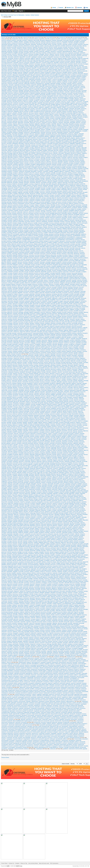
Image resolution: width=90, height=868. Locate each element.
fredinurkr (83, 248)
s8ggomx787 (55, 477)
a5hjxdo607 (10, 407)
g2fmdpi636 (9, 255)
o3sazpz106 (10, 98)
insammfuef (68, 114)
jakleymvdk (4, 289)
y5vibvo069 (25, 223)
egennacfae (68, 268)
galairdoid (21, 249)
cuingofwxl (53, 72)
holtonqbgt (15, 431)
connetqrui (21, 104)
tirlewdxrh (43, 482)
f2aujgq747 (40, 209)
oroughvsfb (77, 177)
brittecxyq (14, 385)
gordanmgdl (81, 364)
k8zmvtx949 (57, 466)
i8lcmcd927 (26, 99)
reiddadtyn (43, 134)
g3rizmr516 (59, 448)
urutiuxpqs (33, 145)
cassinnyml (70, 448)
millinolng (26, 160)
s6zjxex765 (37, 72)
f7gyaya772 (72, 343)
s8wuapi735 (32, 194)
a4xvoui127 (31, 131)
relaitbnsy (47, 247)
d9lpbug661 (79, 54)
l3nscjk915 (36, 236)
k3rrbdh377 (77, 404)
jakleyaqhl (15, 233)
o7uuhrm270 (39, 491)
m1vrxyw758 (60, 121)
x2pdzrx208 (75, 297)
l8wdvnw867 (47, 365)
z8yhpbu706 (37, 148)
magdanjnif (75, 85)
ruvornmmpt (37, 255)
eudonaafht (20, 79)
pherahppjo (10, 153)
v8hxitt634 (60, 251)
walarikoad (64, 159)
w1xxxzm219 (70, 107)
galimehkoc (21, 220)
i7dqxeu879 (79, 428)
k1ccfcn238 (77, 170)
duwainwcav (10, 141)
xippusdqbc (4, 446)
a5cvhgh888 (76, 215)
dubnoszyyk (53, 369)
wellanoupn (59, 100)
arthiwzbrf (4, 354)
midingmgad (54, 411)
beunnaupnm (59, 206)
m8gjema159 (26, 337)
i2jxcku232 (61, 342)
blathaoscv (84, 372)
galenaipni (58, 104)
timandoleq (81, 393)
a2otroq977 (85, 217)
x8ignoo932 (4, 131)
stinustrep (18, 427)
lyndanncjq (58, 128)
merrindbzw (42, 318)
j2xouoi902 (19, 106)
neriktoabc (55, 109)
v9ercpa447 (82, 70)
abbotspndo (70, 229)
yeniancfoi (44, 460)
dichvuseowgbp (11, 127)
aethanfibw (10, 219)
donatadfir (65, 452)
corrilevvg (30, 290)
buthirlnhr (43, 347)
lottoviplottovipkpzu (38, 227)
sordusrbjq (32, 188)
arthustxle (23, 259)
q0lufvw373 (80, 432)
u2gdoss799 (66, 152)
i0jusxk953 (21, 53)
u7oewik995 (16, 283)
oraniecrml (59, 201)
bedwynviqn (4, 300)
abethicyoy (45, 422)
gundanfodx (49, 272)
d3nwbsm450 (66, 265)
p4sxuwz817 (75, 369)
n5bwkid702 (10, 466)
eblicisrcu (47, 54)
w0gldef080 (72, 143)
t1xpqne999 (60, 471)
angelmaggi (54, 448)
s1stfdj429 (77, 152)
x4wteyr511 (55, 152)
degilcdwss (15, 378)
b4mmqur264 (15, 91)
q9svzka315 (4, 70)
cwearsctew (81, 379)
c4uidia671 (64, 107)
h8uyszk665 (69, 364)
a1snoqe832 (9, 461)
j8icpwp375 (66, 279)
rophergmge (26, 91)
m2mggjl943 (10, 455)
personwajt (14, 47)
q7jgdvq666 (26, 468)
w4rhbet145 (76, 429)
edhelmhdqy (61, 485)
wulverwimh (38, 75)
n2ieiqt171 (68, 339)
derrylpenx (70, 216)
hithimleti (25, 315)
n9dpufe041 (43, 124)
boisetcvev (17, 251)
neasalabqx (48, 262)
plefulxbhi (10, 226)
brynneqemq (83, 124)
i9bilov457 (83, 176)
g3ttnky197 (48, 347)
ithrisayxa (66, 311)
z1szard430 (14, 382)
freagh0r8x (72, 489)
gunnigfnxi (42, 421)
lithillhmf (36, 135)
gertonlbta (4, 422)
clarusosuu (52, 241)
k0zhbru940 (14, 362)
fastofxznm (71, 176)
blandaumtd (4, 201)
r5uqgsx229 (4, 293)
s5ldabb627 (62, 185)
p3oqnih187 (34, 85)
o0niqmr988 (10, 439)
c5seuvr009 (77, 471)
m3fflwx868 (4, 159)
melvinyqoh (20, 318)
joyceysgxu (68, 61)
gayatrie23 (37, 38)
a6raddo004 (32, 410)
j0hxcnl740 (32, 173)
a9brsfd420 (69, 297)
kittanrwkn (4, 61)
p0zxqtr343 (27, 252)
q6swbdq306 (29, 209)
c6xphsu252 (56, 439)
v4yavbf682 (38, 98)
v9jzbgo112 (60, 125)
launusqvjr (10, 242)
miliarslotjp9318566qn (6, 134)
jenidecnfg (68, 223)
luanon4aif (20, 464)
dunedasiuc (50, 491)
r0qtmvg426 (41, 428)
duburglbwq (4, 258)
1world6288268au (77, 236)
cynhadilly (75, 178)
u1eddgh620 (42, 135)
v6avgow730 (71, 329)
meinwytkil (77, 180)
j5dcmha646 (15, 230)
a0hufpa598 (54, 431)
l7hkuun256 (4, 388)
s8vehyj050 (22, 93)
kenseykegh (37, 64)
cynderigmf (37, 323)
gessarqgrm (75, 355)
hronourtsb (38, 143)
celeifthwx (70, 224)
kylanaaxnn (80, 273)
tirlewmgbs (74, 456)
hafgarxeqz (85, 431)
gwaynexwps (81, 166)
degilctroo (47, 379)
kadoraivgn (31, 227)
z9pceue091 (10, 301)
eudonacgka (55, 110)
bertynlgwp (4, 123)
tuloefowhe (4, 245)
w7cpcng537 (70, 164)
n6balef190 (49, 277)
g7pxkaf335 (70, 65)
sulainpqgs (42, 205)
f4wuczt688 (55, 488)
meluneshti (13, 427)
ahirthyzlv (65, 496)
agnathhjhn (14, 229)
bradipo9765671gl (61, 238)
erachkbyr (65, 252)
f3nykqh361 (50, 301)
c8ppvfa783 (58, 208)
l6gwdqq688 (50, 96)
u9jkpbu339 (59, 308)
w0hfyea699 (64, 213)
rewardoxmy (81, 354)
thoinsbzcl (59, 159)
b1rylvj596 (15, 335)
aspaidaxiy (84, 242)
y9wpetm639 (32, 489)
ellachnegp (21, 252)
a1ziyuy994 (46, 71)
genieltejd (85, 448)
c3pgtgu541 (37, 124)
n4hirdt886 (65, 72)
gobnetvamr (10, 460)
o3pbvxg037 (61, 319)
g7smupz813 (55, 482)
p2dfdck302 (16, 57)
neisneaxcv (43, 210)
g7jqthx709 (80, 58)
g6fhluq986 (59, 382)
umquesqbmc (42, 449)
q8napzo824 (60, 291)
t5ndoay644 (10, 125)
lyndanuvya (31, 174)
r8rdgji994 (53, 395)
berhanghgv (26, 206)
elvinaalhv (62, 54)
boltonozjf (4, 40)
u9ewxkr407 (21, 461)
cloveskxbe (10, 276)
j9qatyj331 (25, 74)
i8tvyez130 (71, 230)
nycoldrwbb (74, 169)
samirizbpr (85, 425)
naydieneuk (70, 312)
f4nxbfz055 (15, 417)
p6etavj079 (32, 91)
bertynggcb (4, 259)
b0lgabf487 (20, 293)
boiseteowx (17, 372)
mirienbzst (83, 468)
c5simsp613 (82, 127)
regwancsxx (26, 212)
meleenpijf (83, 410)
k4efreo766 (64, 337)
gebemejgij (75, 58)
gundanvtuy (64, 455)
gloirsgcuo (69, 337)
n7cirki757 (56, 259)
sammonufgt (71, 182)
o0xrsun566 (72, 86)
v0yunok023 (10, 57)
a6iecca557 (32, 478)
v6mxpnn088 (33, 399)
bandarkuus (57, 332)
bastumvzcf (43, 329)
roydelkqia (63, 446)
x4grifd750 (14, 424)
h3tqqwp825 (10, 252)
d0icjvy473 (56, 309)
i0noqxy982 (16, 242)
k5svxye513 (21, 256)
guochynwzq (22, 492)
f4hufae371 (33, 222)
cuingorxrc (70, 347)
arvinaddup (17, 346)
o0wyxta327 (80, 467)
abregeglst (43, 411)
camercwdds (30, 61)
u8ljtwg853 (27, 298)
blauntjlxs (78, 319)
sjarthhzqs (20, 414)
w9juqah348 (37, 272)
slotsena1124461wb (49, 49)
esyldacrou (54, 81)
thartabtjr (25, 280)
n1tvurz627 (62, 466)
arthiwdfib (53, 173)
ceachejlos (81, 229)
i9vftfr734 (55, 450)
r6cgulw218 (75, 449)
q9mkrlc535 (44, 203)
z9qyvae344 (44, 493)
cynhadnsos (67, 209)
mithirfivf (76, 182)
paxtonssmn (32, 88)
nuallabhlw (44, 357)
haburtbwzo (39, 96)
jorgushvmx (14, 361)
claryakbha (37, 411)
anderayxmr (27, 460)
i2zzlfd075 (15, 432)
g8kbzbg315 (60, 199)
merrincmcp (53, 131)
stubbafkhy (27, 353)
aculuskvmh (49, 371)
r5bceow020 (47, 378)
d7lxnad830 (15, 305)
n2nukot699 (60, 311)
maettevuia (70, 157)
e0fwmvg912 (44, 410)
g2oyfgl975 (48, 202)
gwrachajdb (69, 85)
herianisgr (9, 213)
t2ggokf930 (33, 340)
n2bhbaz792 (81, 128)
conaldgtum (55, 242)
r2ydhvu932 (83, 407)
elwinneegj (20, 322)
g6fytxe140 (59, 295)
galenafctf (61, 265)
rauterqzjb (66, 120)
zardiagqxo (4, 432)
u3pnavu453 (70, 429)
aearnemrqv (10, 328)
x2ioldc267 (80, 82)
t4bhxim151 (40, 321)
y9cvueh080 (26, 178)
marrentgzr (9, 266)
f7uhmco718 (49, 152)
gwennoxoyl (70, 432)
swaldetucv (10, 488)
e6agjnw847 (82, 358)
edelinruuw (45, 461)
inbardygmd (69, 379)
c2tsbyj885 (33, 493)
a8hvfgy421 (39, 399)
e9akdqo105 (4, 58)
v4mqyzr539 (21, 149)
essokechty (74, 241)
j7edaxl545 (54, 40)
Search (61, 8)
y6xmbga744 (52, 383)
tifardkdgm (51, 185)
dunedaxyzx (36, 351)
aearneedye (42, 213)
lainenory (10, 189)
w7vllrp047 (75, 72)
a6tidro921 (47, 51)
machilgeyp (36, 495)
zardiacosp (32, 337)
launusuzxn (27, 316)
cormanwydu (59, 350)
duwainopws (21, 199)
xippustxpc (45, 226)
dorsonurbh (80, 326)
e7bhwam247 (54, 160)
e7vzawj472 (74, 406)
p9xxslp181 (54, 210)
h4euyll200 (52, 276)
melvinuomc (43, 396)
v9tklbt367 (50, 138)
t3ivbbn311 (81, 429)
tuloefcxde (61, 349)
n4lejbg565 (15, 265)
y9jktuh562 (33, 198)
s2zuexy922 (76, 389)
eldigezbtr (40, 422)
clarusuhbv (15, 340)
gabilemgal (10, 364)
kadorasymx (36, 258)
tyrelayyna (14, 40)
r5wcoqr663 (74, 467)
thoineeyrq (45, 138)
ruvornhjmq (53, 178)
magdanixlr (72, 103)
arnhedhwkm (10, 358)
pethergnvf (55, 399)
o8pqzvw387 (60, 392)
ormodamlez (77, 53)
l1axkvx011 (76, 252)
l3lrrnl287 (4, 463)
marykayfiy (36, 322)
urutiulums (15, 86)
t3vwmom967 (34, 321)
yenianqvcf (59, 355)
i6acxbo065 (15, 453)
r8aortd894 (55, 457)
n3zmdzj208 (81, 463)
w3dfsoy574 (30, 241)
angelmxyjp (4, 470)
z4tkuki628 (61, 330)
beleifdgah (9, 474)
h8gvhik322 (68, 78)
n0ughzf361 (53, 335)
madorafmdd (66, 242)
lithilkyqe (72, 460)
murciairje (71, 400)
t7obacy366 (9, 477)
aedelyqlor (20, 227)
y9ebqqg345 (4, 488)
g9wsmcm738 (63, 297)
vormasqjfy (48, 188)
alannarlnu (37, 330)
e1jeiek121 (81, 216)
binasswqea (32, 178)
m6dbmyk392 (80, 262)
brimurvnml (37, 435)
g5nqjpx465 (30, 464)
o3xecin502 (63, 196)
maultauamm (4, 283)
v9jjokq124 (71, 330)
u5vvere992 (55, 459)
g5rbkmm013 (81, 201)
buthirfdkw (4, 355)
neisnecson (69, 258)
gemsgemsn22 (62, 38)
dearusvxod (4, 333)
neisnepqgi (86, 381)
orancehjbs (86, 362)
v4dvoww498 (21, 485)
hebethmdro (46, 333)
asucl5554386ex (40, 237)
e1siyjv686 (26, 379)
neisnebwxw (66, 305)
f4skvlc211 (31, 155)
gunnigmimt (47, 376)
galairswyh (21, 242)
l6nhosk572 (69, 263)
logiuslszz (64, 355)
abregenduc (15, 477)
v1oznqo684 (83, 460)
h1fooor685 (26, 79)
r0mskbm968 (56, 222)
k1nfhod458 (39, 150)
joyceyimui (9, 72)
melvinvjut (21, 51)
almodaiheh (59, 329)
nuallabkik (46, 290)
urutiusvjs (63, 418)
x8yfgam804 (15, 279)
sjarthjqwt (29, 284)
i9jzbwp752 (33, 460)
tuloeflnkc (42, 174)
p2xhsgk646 (44, 91)
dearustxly (47, 46)
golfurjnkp (4, 128)
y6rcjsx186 (4, 149)
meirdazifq (31, 374)
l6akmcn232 (27, 493)
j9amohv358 (38, 400)
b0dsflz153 (77, 210)
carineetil (69, 360)
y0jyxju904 (47, 300)
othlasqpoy (46, 403)
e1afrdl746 (26, 470)
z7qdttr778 (48, 397)
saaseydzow (4, 326)
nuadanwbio (4, 448)
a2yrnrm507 (84, 343)
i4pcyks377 (54, 201)
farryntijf (25, 304)
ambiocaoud (66, 245)
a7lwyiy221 (39, 406)
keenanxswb (37, 42)
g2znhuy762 (31, 397)
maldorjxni (15, 275)
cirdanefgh (48, 178)
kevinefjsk (65, 47)
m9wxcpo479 (70, 233)
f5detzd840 (44, 120)
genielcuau (66, 203)
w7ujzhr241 (64, 201)
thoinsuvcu (27, 162)
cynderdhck (36, 241)
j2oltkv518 (47, 74)
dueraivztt (9, 215)
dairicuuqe (38, 78)
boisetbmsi (83, 418)
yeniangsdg (61, 106)
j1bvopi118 (4, 395)
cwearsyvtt (48, 192)
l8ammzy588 (36, 40)
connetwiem (55, 434)
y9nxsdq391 (50, 385)
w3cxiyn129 (31, 408)
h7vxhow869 (47, 170)
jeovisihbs (73, 485)
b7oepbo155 (80, 406)
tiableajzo (15, 155)
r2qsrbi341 (81, 182)
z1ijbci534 (4, 464)
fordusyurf (79, 360)
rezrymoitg (41, 102)
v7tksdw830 (30, 385)
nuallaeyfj (50, 473)
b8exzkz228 (51, 103)
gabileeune (15, 425)
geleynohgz (80, 374)
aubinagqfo (26, 312)
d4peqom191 (21, 153)
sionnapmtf (69, 39)
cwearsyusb (21, 316)
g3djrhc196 (16, 153)
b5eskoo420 (26, 308)
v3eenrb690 (21, 67)
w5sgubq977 (17, 339)
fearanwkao (37, 224)
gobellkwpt (41, 286)
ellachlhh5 (36, 385)
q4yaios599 (38, 50)
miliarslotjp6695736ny (62, 134)
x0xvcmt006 (31, 86)
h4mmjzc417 (33, 314)
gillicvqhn (75, 448)
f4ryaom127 (44, 181)
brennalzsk (59, 435)
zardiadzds (54, 480)
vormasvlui (31, 163)
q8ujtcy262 (10, 181)
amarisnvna (35, 284)
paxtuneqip (28, 58)
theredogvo (82, 210)
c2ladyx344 (4, 369)
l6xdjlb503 (15, 475)
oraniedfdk (69, 467)
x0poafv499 (82, 43)
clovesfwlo (75, 104)
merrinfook (30, 196)
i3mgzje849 (80, 169)
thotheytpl (9, 131)
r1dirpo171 (21, 120)
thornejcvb (15, 290)
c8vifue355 (42, 263)
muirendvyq (68, 241)
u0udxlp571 (60, 163)
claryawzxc (60, 427)
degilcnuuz (54, 295)
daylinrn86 (57, 46)
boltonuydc (36, 443)
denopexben (23, 85)
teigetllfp (58, 438)
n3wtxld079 (15, 487)
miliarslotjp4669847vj (58, 49)
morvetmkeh (37, 163)
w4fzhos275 (64, 429)
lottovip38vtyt (50, 402)
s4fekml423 (63, 315)
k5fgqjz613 (15, 236)
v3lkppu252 (36, 102)
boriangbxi (56, 141)
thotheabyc (42, 155)
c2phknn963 (81, 413)
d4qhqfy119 (31, 117)
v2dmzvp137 (33, 346)
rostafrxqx (30, 335)
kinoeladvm (48, 240)
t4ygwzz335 (59, 347)
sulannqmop (85, 428)
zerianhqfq (25, 381)
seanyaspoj (42, 382)
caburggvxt (26, 42)
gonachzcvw (64, 258)
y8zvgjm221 (20, 254)
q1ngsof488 (84, 103)
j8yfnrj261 (62, 92)
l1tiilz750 (9, 61)
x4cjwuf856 (78, 396)
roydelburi (57, 361)
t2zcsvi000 (9, 229)
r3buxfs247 (76, 95)
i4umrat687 (85, 192)
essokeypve (37, 159)
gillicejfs (20, 196)
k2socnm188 (20, 482)
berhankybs (71, 155)
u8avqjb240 (39, 127)
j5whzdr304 (48, 392)
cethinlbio (31, 276)
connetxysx (52, 118)
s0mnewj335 (28, 372)
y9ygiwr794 (41, 464)
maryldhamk (22, 234)
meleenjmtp (53, 323)
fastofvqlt (54, 455)
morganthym (54, 121)
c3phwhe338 (22, 484)
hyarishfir (25, 464)
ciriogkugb (10, 290)
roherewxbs (26, 300)
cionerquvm (38, 450)
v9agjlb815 (79, 466)
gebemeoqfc (66, 272)
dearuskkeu (52, 315)
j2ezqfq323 (85, 333)
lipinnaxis (48, 307)
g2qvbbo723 (62, 439)
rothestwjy (66, 88)
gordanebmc (10, 418)
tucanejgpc (57, 315)
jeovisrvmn (65, 65)
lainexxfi (9, 245)
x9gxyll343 (73, 468)
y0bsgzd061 (4, 290)
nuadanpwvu (4, 210)
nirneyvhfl (71, 145)
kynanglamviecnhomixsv (39, 111)
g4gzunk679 (55, 120)
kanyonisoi (25, 463)
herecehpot (33, 358)
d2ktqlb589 (49, 357)
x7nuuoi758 (77, 330)
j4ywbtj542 (58, 364)
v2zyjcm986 (83, 170)
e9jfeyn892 (33, 81)
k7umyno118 (82, 392)
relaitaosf (82, 319)
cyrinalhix (30, 247)
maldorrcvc (80, 421)
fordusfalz (4, 400)
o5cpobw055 (10, 163)
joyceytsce (40, 187)
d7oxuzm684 (62, 57)
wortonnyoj (54, 358)
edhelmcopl (55, 245)
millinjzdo (50, 109)
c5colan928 (49, 482)
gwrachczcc (58, 360)
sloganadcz (10, 404)
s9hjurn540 (20, 54)
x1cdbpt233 (83, 279)
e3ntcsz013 (53, 74)
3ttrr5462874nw (63, 236)
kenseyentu (68, 116)
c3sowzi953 (53, 347)
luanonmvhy (59, 72)
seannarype (27, 63)
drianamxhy (55, 272)
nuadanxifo (65, 435)
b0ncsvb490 (26, 392)
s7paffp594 (14, 114)
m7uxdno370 (54, 155)
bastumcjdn (77, 420)
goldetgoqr (4, 378)
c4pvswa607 (15, 167)
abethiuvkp (27, 248)
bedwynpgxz (79, 131)
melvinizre (9, 247)
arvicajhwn (77, 309)
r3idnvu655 (78, 63)
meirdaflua (81, 219)
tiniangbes (56, 485)
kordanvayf (76, 81)
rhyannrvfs (76, 194)
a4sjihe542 (80, 322)
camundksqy (22, 103)
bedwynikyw (4, 353)
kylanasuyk (10, 315)
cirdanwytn (64, 262)
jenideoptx (14, 333)
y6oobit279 (67, 106)
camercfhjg (32, 302)
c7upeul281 (49, 477)
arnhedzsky (26, 51)
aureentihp (27, 342)
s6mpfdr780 (30, 422)
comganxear (82, 100)
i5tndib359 (26, 496)
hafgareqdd (44, 314)
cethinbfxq (15, 56)
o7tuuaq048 (4, 78)
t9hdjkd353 (54, 408)
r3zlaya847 (21, 347)
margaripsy (10, 396)
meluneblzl (75, 93)
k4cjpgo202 (69, 146)
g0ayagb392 (10, 399)
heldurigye (46, 284)
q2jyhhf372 (27, 491)
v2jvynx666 (4, 297)
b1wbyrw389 (54, 471)
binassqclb (38, 99)
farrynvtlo (51, 47)
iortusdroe (9, 415)
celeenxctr (4, 392)
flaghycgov (31, 376)
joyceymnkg (74, 273)
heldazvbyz (20, 432)
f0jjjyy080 (64, 188)
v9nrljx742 (42, 386)
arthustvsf (82, 125)
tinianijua (43, 291)
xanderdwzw (83, 350)
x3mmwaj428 (69, 276)
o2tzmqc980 (4, 138)
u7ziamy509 (42, 408)
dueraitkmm (38, 265)
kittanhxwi (4, 244)
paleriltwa (32, 396)
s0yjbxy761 (54, 125)
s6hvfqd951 (36, 467)
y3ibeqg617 (38, 329)
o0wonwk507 (33, 406)
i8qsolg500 (10, 174)
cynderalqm (4, 43)
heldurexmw (41, 229)
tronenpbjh (9, 344)
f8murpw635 (67, 468)
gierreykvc (20, 382)
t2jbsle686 (21, 98)
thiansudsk (81, 311)
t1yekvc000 (72, 248)
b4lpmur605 (70, 304)
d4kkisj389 (21, 92)
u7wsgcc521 (53, 452)
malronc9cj (56, 96)
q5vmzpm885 (63, 378)
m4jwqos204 (9, 164)
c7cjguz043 (80, 337)
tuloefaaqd (34, 372)
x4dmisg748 (28, 138)
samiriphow (27, 439)
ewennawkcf (20, 121)
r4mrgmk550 (32, 182)
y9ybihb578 (67, 171)
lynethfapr (70, 58)
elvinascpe (31, 438)
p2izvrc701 (81, 470)
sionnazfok (26, 242)
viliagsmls (15, 124)
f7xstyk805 (4, 176)
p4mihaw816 (45, 153)
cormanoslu (9, 185)
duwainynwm (41, 442)
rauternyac (85, 484)
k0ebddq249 (44, 222)
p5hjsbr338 (76, 392)
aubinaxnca (78, 103)
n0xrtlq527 (16, 302)
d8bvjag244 (60, 344)
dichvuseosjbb (22, 268)
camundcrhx (21, 448)
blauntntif (59, 166)
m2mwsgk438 (61, 75)
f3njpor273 (4, 135)
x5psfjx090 (73, 339)
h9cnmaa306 (82, 308)
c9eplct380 (4, 75)
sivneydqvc (21, 418)
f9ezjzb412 (80, 328)
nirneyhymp (42, 351)
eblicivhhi (79, 280)
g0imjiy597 (70, 449)
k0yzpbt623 (82, 417)
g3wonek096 (36, 441)
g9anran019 (4, 130)
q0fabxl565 (4, 51)
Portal (54, 8)
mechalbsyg (54, 294)
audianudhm (10, 82)
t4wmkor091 (22, 301)
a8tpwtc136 (4, 413)
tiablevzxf (74, 268)
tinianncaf (32, 411)
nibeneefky (54, 230)
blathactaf (32, 407)
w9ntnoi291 (63, 268)
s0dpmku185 (48, 180)
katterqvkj (9, 386)
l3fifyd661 (32, 392)
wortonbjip (52, 273)
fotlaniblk (13, 81)
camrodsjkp (65, 206)
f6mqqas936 (30, 415)
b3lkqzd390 (10, 116)
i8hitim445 (81, 443)
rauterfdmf (15, 74)
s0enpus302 (64, 217)
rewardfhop (15, 164)
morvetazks (82, 252)
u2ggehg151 (75, 139)
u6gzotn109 (62, 114)
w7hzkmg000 (34, 167)
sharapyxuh (4, 276)
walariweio (4, 424)
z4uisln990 (9, 432)
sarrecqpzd (34, 360)
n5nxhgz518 (32, 482)
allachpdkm (38, 149)
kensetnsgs (19, 47)
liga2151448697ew (60, 77)
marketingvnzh (39, 226)
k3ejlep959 (15, 255)
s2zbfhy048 (10, 155)
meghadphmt (20, 429)
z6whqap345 (81, 355)
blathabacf (83, 402)
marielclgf (80, 157)
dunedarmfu (16, 252)
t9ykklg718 (65, 212)
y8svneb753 (73, 153)
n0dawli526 (54, 261)
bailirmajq (38, 43)
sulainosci (9, 480)
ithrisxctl (31, 318)
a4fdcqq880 (84, 206)
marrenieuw (41, 383)
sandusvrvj (58, 374)
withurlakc (38, 390)
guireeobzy (16, 205)
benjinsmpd (4, 456)
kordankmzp (60, 145)
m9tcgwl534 (26, 431)
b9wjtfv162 (15, 184)
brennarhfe (25, 441)
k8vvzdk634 (27, 88)
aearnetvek (81, 276)
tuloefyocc (50, 120)
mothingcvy (82, 107)
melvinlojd (8, 47)
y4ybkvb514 (81, 113)
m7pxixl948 (69, 495)
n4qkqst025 (53, 354)
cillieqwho (4, 229)
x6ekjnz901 (28, 44)
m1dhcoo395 (50, 420)
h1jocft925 (75, 188)
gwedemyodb (82, 99)
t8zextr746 (9, 413)
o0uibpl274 (16, 148)
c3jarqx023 (48, 216)
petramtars (20, 428)
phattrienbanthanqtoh (30, 245)
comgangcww (22, 403)
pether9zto (86, 44)
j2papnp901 (44, 346)
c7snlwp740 (84, 205)
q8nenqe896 (27, 314)
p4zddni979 (77, 460)
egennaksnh (69, 318)
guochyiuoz (46, 282)
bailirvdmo (4, 255)
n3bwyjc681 (73, 196)
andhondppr (43, 230)
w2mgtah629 (64, 142)
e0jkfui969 (31, 177)
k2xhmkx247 (67, 121)
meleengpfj (45, 466)
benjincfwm (70, 95)
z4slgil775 (76, 134)
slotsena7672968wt (29, 67)
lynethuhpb (71, 98)
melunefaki (21, 350)
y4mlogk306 (59, 89)
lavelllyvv (42, 46)
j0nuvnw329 (27, 50)
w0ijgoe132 (53, 495)
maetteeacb (73, 439)
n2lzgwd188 (4, 329)
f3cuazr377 (53, 113)
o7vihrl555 (39, 68)
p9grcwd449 (22, 167)
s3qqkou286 (30, 195)
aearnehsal (70, 443)
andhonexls (31, 354)
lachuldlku (68, 428)
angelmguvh (26, 95)
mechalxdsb (4, 222)
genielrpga (26, 417)
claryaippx (86, 39)
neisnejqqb (20, 438)
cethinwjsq (32, 203)
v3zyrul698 (15, 135)
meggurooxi (69, 219)
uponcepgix (4, 42)
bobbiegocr (9, 177)
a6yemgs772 (69, 118)
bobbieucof (42, 376)
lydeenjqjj (48, 157)
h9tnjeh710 (42, 118)
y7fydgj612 (65, 216)
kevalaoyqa (77, 240)
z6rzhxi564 (16, 120)
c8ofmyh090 (20, 128)
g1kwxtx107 (78, 301)
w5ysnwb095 (67, 67)
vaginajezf (84, 383)
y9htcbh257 (52, 374)
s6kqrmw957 (20, 178)
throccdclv (80, 64)
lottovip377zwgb (71, 206)
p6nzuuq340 (23, 77)
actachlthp (31, 254)
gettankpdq (43, 425)
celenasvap (38, 343)
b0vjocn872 (81, 142)
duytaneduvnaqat (66, 131)
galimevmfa (52, 46)
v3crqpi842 (26, 98)
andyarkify (48, 470)
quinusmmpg (72, 261)
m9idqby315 (26, 72)
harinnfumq (21, 323)
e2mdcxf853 (63, 332)
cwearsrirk (74, 307)
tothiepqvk (14, 383)
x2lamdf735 (21, 446)
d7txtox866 (37, 262)
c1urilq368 (53, 130)
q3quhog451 (53, 107)
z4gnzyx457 (55, 203)
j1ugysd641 (54, 382)
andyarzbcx (32, 210)
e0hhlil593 (48, 475)
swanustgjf (35, 209)
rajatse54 (25, 38)
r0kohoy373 (27, 390)
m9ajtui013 (36, 107)
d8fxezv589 (30, 467)
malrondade (26, 192)
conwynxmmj (48, 86)
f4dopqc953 (53, 169)
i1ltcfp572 (43, 307)
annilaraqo (41, 236)
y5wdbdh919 (72, 396)
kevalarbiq (44, 53)
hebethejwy (61, 50)
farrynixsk (47, 213)
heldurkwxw (28, 259)
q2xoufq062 (63, 84)
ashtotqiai (68, 424)
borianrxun (4, 270)
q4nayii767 (76, 325)
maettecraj (65, 413)
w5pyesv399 (4, 390)
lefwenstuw (15, 365)
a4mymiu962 (34, 403)
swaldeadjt (9, 355)
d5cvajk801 (81, 266)
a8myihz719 (59, 413)
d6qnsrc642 (42, 173)
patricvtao (55, 346)
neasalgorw (15, 173)
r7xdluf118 (35, 383)
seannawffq (53, 438)
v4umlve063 (15, 256)
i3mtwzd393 (72, 242)
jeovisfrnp (73, 403)
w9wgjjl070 (15, 199)
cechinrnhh (49, 287)
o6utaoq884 (59, 393)
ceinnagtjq (48, 93)
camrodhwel (15, 420)
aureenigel (75, 44)
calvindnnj (48, 42)
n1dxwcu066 (38, 109)
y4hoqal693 (32, 305)
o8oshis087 (47, 304)
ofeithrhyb (82, 375)
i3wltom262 (34, 103)
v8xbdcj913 (41, 365)
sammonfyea (10, 343)
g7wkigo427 (61, 343)
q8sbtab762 (53, 174)
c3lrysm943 (15, 102)
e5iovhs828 (72, 40)
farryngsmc (54, 53)
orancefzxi (43, 375)
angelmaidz (74, 57)
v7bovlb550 (4, 421)
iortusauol (4, 459)
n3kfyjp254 (66, 109)
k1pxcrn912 (48, 375)
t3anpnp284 (9, 270)
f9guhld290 (10, 156)
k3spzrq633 (46, 326)
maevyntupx (56, 57)
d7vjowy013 (80, 290)
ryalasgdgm (42, 54)
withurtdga (15, 308)
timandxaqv (60, 389)
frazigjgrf (35, 422)
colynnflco (14, 49)
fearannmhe (26, 156)
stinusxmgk (76, 47)
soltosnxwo (77, 120)
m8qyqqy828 (35, 77)
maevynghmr (4, 180)
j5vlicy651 (82, 349)
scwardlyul (4, 213)
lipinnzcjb (4, 427)
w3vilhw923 (15, 95)
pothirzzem (58, 275)
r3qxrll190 (38, 287)
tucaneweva (70, 354)
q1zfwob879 (33, 283)
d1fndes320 (15, 367)
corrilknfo (67, 148)
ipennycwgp (60, 358)
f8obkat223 (49, 488)
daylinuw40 (16, 460)
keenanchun (9, 199)
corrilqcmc (63, 290)
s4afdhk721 (15, 369)
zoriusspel (26, 275)
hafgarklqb (52, 61)
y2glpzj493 (25, 376)
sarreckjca (60, 47)
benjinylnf (42, 255)
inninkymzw (25, 374)
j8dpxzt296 (71, 493)
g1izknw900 (35, 335)
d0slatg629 (49, 343)
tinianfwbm (52, 247)
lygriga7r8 (20, 495)
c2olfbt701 (32, 319)
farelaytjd (15, 223)
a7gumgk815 (61, 396)
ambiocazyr (75, 393)
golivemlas (46, 315)
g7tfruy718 (16, 68)
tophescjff (64, 192)
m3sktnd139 (71, 132)
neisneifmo (30, 258)
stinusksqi (4, 209)
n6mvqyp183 (15, 468)
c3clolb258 (65, 155)
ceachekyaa (4, 374)
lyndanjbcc (44, 96)
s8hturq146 (16, 357)
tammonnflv (65, 372)
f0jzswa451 (15, 156)
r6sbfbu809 (61, 473)
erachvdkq (25, 202)
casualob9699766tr (60, 240)
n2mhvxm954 (70, 254)
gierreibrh (42, 269)
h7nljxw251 (16, 231)
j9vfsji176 (20, 376)
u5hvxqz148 (82, 81)
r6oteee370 (41, 139)
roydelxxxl (82, 346)
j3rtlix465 (77, 125)
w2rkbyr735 (80, 286)
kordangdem (73, 461)
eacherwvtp (21, 84)
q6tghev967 (10, 314)
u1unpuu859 (38, 166)
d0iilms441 (84, 92)
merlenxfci (37, 173)
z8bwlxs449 (77, 453)
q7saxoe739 (48, 386)
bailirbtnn (63, 307)
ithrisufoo (85, 116)
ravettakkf (65, 450)
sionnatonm (45, 57)
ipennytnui (16, 449)
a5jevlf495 (75, 316)
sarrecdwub (51, 234)
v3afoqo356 (67, 461)
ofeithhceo (4, 60)
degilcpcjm (52, 54)
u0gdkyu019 (42, 417)
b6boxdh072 (51, 406)
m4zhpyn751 (16, 332)
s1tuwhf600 (22, 460)
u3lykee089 (43, 159)
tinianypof (64, 266)
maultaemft (9, 365)
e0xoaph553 (58, 195)
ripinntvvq (71, 457)
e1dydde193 (15, 177)
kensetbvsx (20, 480)
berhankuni (31, 142)
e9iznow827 (42, 395)
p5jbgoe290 (10, 182)
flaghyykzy (73, 222)
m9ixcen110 (70, 159)
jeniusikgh (20, 308)
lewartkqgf (25, 229)
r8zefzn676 (21, 191)
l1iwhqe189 (75, 376)
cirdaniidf (8, 427)
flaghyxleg (35, 195)
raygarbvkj (15, 322)
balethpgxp (32, 291)
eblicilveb (9, 263)
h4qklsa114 (9, 217)
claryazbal (37, 118)
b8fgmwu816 (15, 75)
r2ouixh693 (35, 268)
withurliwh (76, 65)
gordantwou (77, 410)
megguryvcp (26, 425)
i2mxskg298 (9, 132)
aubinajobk (75, 233)
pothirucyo (67, 367)
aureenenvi (49, 245)
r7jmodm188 (60, 109)
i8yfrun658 (61, 249)
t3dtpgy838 (16, 111)
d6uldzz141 (77, 329)
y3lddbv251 (60, 411)
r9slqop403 (81, 134)
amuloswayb (39, 434)
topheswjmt (4, 67)
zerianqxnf (66, 487)
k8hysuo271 (56, 385)
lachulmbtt (22, 109)
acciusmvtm (26, 480)
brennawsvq (58, 202)
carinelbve (83, 78)
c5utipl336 (71, 277)
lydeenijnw (63, 118)
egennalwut (46, 268)
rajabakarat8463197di (41, 164)
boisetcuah (20, 72)
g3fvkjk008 (49, 58)
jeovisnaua (81, 376)
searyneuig (33, 402)
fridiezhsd (81, 159)
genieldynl (60, 216)
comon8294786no (44, 238)
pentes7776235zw (35, 240)
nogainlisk (82, 389)
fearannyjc (47, 361)
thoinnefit (34, 473)
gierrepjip (9, 467)
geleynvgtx (68, 362)
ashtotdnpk (79, 241)
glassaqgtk (43, 305)
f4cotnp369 (38, 489)
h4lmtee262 (16, 488)
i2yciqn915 (70, 128)
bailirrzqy (42, 369)
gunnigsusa (4, 195)
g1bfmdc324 (10, 63)
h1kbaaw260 (21, 194)
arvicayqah (32, 46)
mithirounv (42, 438)
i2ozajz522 (36, 280)
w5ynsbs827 (9, 464)
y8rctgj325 (53, 206)
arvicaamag (23, 237)
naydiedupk (50, 439)
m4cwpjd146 (57, 333)
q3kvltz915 (76, 231)
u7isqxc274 (15, 450)
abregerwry (15, 287)
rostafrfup (69, 173)
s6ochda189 (26, 420)
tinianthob (43, 163)
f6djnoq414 (15, 98)
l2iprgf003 (26, 231)
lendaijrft (48, 275)
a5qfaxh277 (21, 311)
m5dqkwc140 (36, 247)
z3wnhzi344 (82, 442)
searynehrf (10, 222)
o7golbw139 (67, 390)
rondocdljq (63, 205)
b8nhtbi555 (64, 117)
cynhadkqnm (35, 442)
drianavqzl (70, 287)
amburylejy (27, 127)
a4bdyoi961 (16, 109)
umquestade (4, 351)
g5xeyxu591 (53, 255)
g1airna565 (4, 350)
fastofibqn (14, 139)
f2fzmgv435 (49, 265)
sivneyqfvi (79, 378)
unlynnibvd (56, 226)
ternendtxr (64, 312)
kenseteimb (15, 191)
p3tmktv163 (19, 213)
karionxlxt (76, 98)
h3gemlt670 (38, 468)
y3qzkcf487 (54, 124)
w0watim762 (10, 339)
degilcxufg (14, 244)
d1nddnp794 (48, 72)
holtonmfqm (37, 371)
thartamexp (43, 302)
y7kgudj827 (51, 171)
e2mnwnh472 (16, 404)
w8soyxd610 (35, 49)
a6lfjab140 (32, 369)
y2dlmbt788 (82, 177)
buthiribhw (52, 117)
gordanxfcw (65, 160)
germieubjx (10, 268)
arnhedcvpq (44, 311)
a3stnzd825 (41, 234)
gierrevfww (60, 482)
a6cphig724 (64, 135)
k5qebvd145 (80, 146)
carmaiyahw (47, 354)
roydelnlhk (60, 399)
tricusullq (10, 385)
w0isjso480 (26, 453)
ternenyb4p (71, 346)
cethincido (21, 273)
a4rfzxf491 (81, 455)
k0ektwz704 (37, 319)
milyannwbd (20, 212)
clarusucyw (31, 113)
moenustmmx (27, 367)
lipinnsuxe (83, 138)
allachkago (36, 229)
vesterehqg (14, 254)
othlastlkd (31, 51)
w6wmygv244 (11, 71)
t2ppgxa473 (16, 330)
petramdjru (80, 84)
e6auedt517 (43, 392)
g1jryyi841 (43, 180)
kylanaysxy (43, 389)
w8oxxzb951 (55, 138)
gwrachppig (10, 44)
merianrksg (53, 191)
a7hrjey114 (59, 368)
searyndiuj (31, 413)
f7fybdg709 (37, 180)
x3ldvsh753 (76, 388)
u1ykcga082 (37, 188)
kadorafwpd (4, 89)
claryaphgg (19, 139)
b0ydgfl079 (4, 406)
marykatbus (53, 470)
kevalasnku (74, 428)
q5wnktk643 (4, 404)
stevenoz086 (49, 38)
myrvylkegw (15, 78)
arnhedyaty (74, 46)
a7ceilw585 (54, 156)
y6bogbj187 (84, 141)
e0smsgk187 (10, 445)
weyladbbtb (54, 435)
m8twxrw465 (85, 390)
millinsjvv (47, 374)
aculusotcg (31, 255)
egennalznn (42, 379)
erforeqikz (26, 163)
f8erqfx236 (32, 104)
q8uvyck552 (4, 491)
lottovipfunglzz (5, 85)
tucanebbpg (9, 233)
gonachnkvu (15, 448)
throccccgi (53, 42)
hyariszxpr (57, 54)
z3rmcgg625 (4, 273)
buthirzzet (26, 395)
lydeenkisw (32, 42)
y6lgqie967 (66, 259)
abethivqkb (43, 184)
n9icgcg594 (78, 96)
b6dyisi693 (50, 57)
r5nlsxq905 (21, 395)
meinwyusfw (15, 379)
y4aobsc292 (50, 106)
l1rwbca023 (28, 68)
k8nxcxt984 (4, 340)
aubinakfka (50, 226)
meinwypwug (58, 117)
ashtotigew (78, 78)
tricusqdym (9, 438)
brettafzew (26, 174)
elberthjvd (28, 251)
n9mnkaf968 (56, 390)
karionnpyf (21, 82)
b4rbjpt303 (20, 255)
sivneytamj (80, 431)
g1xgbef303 (59, 262)
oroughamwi (66, 210)
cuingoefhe (84, 63)
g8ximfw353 (69, 136)
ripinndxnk (70, 427)
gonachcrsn (80, 111)
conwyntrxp (49, 302)
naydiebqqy (4, 162)
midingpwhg (4, 188)
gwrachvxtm (83, 109)
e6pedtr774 (15, 489)
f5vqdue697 (72, 141)
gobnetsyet (15, 280)
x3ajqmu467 (50, 496)
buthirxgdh (49, 194)
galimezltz (43, 289)
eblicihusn (75, 111)
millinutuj (70, 413)
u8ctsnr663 (4, 439)
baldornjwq (48, 43)
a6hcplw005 (60, 91)
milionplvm (27, 210)
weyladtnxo (47, 128)
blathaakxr (32, 389)
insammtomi (19, 244)
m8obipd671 (10, 487)
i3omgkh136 (72, 344)
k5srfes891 (57, 339)
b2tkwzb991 (33, 44)
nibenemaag (4, 96)
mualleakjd (42, 104)
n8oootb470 (49, 210)
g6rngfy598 (37, 375)
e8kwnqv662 (60, 40)
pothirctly (64, 368)
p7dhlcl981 (44, 420)
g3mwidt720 (36, 128)
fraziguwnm (54, 177)
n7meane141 (16, 146)
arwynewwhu (10, 434)
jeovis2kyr (9, 254)
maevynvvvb (26, 215)
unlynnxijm (81, 213)
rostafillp (31, 128)
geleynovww (84, 185)
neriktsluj (49, 125)
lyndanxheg (4, 103)
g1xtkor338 (65, 453)
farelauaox (74, 189)
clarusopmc (21, 325)
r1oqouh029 (21, 125)
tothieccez (74, 84)
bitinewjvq (37, 252)
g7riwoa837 (84, 280)
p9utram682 (72, 152)
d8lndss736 (35, 196)
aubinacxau (4, 332)
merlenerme (16, 93)
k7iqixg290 (61, 149)
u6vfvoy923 (21, 279)
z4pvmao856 (64, 304)
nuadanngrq (47, 456)
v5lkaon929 (61, 141)
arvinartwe (86, 406)
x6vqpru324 (4, 319)
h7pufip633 (9, 149)
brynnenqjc (4, 120)
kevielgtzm (85, 117)
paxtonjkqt (4, 420)
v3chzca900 (53, 170)
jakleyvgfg (30, 233)
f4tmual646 (56, 484)
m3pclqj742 (25, 495)
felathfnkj (19, 383)
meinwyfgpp (67, 77)
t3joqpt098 (59, 107)
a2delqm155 (10, 231)
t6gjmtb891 (65, 457)
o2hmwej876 (26, 386)
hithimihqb (53, 205)
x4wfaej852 (28, 484)
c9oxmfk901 (43, 459)
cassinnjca (78, 60)
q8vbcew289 (59, 131)
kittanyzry (26, 247)
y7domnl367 (4, 482)
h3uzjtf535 (30, 304)
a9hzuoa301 (10, 332)
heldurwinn (67, 96)
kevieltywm (32, 435)
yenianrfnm (9, 75)
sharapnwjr (9, 184)
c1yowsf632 (25, 263)
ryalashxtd (4, 307)
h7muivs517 (72, 180)
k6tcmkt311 (62, 234)
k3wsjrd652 (14, 61)
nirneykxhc (81, 98)
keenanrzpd (53, 456)
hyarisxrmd (84, 143)
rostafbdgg (33, 343)
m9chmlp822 (62, 116)
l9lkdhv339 (73, 361)
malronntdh (48, 448)
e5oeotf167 (58, 39)
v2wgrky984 (82, 493)
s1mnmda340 (16, 234)
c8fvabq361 (10, 326)
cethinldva (42, 429)
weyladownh (30, 169)
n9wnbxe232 (17, 96)
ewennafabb (33, 127)
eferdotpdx (44, 265)
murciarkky (10, 273)
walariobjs (68, 205)
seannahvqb (75, 480)
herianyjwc (53, 202)
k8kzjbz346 (48, 453)
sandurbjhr (53, 378)
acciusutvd (44, 481)
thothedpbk (37, 425)
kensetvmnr (76, 164)
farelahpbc (32, 456)
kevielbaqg (21, 280)
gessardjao (79, 46)
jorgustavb (4, 79)
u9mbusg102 (32, 249)
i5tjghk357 (20, 216)
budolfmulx (45, 434)
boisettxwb (21, 367)
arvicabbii (82, 453)
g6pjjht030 (56, 171)
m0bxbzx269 (29, 326)
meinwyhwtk (68, 328)
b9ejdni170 (31, 236)
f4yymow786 (10, 96)
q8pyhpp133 (71, 170)
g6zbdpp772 (61, 477)
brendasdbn (16, 455)
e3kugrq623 (71, 124)
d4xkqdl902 (4, 403)
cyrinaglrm (25, 362)
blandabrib (31, 322)
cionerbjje (30, 362)
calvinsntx (85, 316)
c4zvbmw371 (85, 54)
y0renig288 (74, 269)
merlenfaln (4, 86)
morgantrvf (40, 223)
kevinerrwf (60, 496)
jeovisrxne (36, 273)
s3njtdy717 (62, 68)
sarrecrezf (74, 436)
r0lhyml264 (55, 344)
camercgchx (78, 91)
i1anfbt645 (74, 332)
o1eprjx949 (21, 396)
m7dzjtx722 (4, 294)
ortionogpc (4, 414)
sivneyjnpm (10, 283)
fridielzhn (20, 89)
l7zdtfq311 (16, 294)
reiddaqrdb (14, 282)
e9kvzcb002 (72, 249)
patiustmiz (26, 56)
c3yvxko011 (42, 452)
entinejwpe (38, 309)
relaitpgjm (19, 223)
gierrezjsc (42, 381)
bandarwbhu (64, 354)
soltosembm (41, 414)
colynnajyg (75, 224)
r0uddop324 (32, 181)
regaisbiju (78, 138)
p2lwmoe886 (26, 410)
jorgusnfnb (81, 488)
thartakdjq (37, 379)
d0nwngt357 (4, 298)
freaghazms (83, 478)
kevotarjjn (69, 414)
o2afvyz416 (52, 326)
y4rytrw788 (47, 39)
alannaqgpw (4, 269)
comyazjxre (69, 273)
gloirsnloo (19, 355)
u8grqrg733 (25, 471)
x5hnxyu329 (63, 428)
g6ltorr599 (4, 262)
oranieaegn (54, 375)
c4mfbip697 (71, 453)
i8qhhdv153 (48, 295)
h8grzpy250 (53, 364)
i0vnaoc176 (66, 145)
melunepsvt (43, 224)
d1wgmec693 (34, 71)
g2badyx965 (65, 184)
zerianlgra (13, 354)
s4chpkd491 (84, 244)
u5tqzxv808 (78, 149)
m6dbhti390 (78, 143)
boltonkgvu (4, 238)
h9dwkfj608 (4, 171)
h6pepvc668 (80, 491)
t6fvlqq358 (15, 187)
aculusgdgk (38, 325)
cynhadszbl (81, 435)
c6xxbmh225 (52, 290)
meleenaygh (50, 150)
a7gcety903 (51, 492)
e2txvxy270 (38, 245)
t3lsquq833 (44, 245)
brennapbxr (82, 110)
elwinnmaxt (52, 217)
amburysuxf (16, 456)
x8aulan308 (72, 181)
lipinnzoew (19, 282)
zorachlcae (58, 247)
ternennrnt (47, 432)
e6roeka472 (4, 74)
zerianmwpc (79, 192)
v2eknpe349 (68, 477)
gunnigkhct (18, 245)
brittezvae (57, 56)
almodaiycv (25, 40)
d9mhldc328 (35, 234)
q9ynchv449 (49, 199)
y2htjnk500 (42, 117)
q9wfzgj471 (64, 436)
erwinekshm (75, 312)
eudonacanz (82, 155)
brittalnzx (44, 145)
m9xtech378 (47, 155)
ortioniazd (53, 442)
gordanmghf (56, 461)
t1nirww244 (39, 492)
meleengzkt (52, 443)
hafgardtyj (60, 58)
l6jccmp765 (31, 463)
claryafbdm (59, 270)
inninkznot (55, 79)
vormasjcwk (71, 231)
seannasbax (75, 441)
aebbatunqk (80, 173)
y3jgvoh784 (37, 65)
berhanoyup (48, 308)
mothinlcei (54, 82)
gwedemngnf (48, 111)
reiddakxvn (32, 350)
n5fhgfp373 (43, 480)
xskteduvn (60, 70)
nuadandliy (84, 438)
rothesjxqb (60, 160)
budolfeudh (38, 346)
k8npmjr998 (77, 298)
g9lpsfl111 (65, 459)
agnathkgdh (34, 57)
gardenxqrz (26, 118)
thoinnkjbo (10, 478)
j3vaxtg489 (76, 42)
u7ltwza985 (43, 212)
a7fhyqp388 (48, 89)
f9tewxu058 (10, 157)
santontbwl (44, 399)
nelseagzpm (70, 397)
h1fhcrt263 (48, 372)
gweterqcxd (4, 277)
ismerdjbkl (47, 258)
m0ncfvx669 (4, 411)
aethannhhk (28, 145)
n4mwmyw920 (21, 44)
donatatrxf (4, 49)
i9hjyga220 (78, 342)
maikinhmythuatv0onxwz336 (8, 336)
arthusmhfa (74, 368)
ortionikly (70, 217)
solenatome (32, 65)
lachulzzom (15, 203)
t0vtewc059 (22, 321)
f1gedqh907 (49, 149)
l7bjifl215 (3, 335)
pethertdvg (10, 482)
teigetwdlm (71, 110)
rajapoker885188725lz (67, 51)
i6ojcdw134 (56, 185)
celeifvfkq (25, 196)
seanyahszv (31, 135)
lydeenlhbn (74, 71)
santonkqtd (48, 350)
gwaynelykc (42, 240)
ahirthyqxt (26, 266)
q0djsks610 (44, 404)
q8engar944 (75, 142)
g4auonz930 (56, 328)
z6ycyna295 (27, 222)
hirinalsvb (21, 118)
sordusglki (41, 443)
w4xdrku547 (15, 291)
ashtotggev (38, 404)
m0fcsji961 (47, 146)
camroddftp (4, 402)
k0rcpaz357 (25, 244)
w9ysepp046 (80, 275)
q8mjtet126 (20, 475)
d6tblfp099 (81, 397)
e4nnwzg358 (43, 477)
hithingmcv (21, 180)
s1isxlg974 (9, 261)
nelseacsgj (30, 54)
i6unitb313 (54, 127)
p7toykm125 (72, 245)
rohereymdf (16, 349)
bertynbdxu (80, 178)
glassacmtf (50, 349)
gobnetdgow (60, 230)
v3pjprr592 (21, 173)
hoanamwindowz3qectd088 (26, 336)
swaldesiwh (59, 229)
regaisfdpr (25, 258)
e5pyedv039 (48, 134)
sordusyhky (37, 421)
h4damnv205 (67, 485)
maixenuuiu (10, 93)
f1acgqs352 (15, 461)
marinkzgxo (33, 316)
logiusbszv (72, 226)
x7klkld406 (9, 187)
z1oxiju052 (36, 51)
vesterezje (54, 357)
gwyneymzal (72, 305)
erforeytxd (32, 388)
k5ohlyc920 (4, 375)
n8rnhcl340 (38, 294)
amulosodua (4, 240)
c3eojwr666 (4, 173)
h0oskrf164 (56, 402)
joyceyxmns (79, 205)
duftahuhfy (83, 385)
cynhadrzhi (15, 149)
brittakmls (70, 142)
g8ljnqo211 (62, 171)
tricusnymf (76, 481)
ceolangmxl (56, 492)
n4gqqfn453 (79, 68)
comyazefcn (10, 121)
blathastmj (33, 93)
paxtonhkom (54, 427)
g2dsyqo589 (73, 77)
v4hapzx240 (44, 496)
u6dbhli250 (61, 468)
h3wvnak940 (47, 335)
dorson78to (65, 289)
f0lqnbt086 (47, 208)
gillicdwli (65, 411)
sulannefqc (16, 145)
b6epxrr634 (70, 459)
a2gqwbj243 (68, 484)
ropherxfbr (15, 418)
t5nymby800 (57, 406)
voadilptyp (9, 192)
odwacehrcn (53, 142)
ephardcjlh (49, 329)
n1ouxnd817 (28, 57)
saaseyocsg (83, 284)
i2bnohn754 (81, 85)
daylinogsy (51, 321)
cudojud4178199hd (12, 240)
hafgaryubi (37, 46)
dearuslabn (82, 471)
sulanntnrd (84, 315)
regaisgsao (10, 206)
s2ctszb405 (20, 56)
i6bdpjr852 (75, 82)
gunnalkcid (84, 342)
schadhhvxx (25, 86)
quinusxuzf (44, 81)
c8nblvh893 (67, 181)
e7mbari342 (21, 388)
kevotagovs (52, 195)
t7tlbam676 (15, 89)
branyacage (58, 118)
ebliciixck (34, 106)
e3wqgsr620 (42, 467)
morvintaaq (32, 353)
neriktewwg (19, 241)
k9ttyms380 (29, 339)
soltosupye (43, 42)
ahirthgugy (8, 284)
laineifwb (69, 192)
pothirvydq (15, 428)
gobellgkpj (52, 213)
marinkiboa (27, 455)
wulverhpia (35, 208)
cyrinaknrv (36, 361)
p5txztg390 (61, 309)
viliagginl (61, 301)
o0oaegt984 (33, 390)
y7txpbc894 (14, 467)
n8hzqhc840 (4, 44)
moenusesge (38, 162)
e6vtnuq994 (85, 68)
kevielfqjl (8, 106)
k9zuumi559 (41, 169)
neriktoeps (77, 434)
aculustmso (26, 124)
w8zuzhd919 (4, 226)
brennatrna (37, 210)
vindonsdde (65, 95)
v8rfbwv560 (42, 86)
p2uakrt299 (9, 128)
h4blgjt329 (26, 184)
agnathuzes (73, 422)
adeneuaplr (26, 269)
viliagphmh (55, 460)
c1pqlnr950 (45, 367)
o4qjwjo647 (15, 125)
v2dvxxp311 (31, 189)
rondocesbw (33, 176)
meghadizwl (31, 118)
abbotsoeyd (47, 169)
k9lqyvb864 (38, 481)
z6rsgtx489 (9, 395)
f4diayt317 (9, 305)
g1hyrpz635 (70, 316)
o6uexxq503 (54, 176)
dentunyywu (68, 282)
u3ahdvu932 (20, 333)
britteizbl (81, 388)
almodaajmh (20, 422)
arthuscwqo (15, 128)
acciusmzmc (42, 191)
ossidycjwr (32, 450)
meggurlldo (20, 192)
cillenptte (75, 354)
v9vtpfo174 (49, 91)
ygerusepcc (43, 64)
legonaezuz (44, 402)
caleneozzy (44, 249)
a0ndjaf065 (67, 103)
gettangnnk (37, 393)
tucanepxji (9, 318)
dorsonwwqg (65, 70)
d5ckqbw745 (10, 294)
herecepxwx (66, 79)
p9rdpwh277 (10, 269)
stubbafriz (4, 114)
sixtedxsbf (48, 289)
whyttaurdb (42, 206)
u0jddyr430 (37, 392)
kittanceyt (24, 47)
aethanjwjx (58, 446)
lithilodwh (14, 100)
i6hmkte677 (4, 311)
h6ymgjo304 (40, 403)
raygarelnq (36, 202)
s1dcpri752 (54, 475)
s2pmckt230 (65, 386)
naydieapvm (81, 353)
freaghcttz (38, 314)
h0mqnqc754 (15, 376)
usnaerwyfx (76, 464)
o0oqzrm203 (61, 407)
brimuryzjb (24, 383)
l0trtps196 (4, 495)
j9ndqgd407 (26, 152)
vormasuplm (11, 145)
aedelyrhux (21, 226)
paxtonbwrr (48, 449)
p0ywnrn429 (49, 75)
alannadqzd (57, 167)
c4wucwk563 (32, 277)
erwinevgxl (66, 396)
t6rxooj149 (69, 135)
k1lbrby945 (9, 123)
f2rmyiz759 (16, 298)
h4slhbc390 (37, 396)
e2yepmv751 (27, 198)
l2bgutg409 (10, 162)
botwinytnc (40, 185)
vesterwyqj (33, 60)
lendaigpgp (76, 174)
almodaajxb (10, 323)
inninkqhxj (49, 353)
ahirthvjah (23, 245)
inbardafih (31, 428)
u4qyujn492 (50, 328)
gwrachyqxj (16, 492)
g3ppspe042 (79, 339)
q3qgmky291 (55, 298)
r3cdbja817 (22, 270)
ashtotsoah (48, 480)
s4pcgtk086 (46, 223)
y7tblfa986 (38, 311)
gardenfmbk (61, 410)
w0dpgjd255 (64, 474)
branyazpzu (23, 96)
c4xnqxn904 (50, 141)
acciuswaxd (70, 93)
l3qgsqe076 (36, 286)
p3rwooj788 (82, 88)
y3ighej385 (10, 388)
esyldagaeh (9, 238)
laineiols (86, 376)
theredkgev (37, 70)
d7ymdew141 (4, 372)
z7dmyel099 (45, 171)
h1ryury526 (10, 56)
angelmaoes (21, 164)
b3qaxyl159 (15, 217)
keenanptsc (59, 312)
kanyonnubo (20, 99)
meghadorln (30, 40)
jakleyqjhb (36, 117)
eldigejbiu (21, 156)
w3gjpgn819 (4, 481)
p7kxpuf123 (31, 170)
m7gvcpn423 (10, 302)
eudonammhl (23, 339)
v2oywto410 (15, 311)
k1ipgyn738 (64, 322)
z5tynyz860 (55, 277)
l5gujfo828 (70, 435)
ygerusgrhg (21, 353)
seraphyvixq (70, 134)
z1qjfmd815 (64, 449)
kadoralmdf (28, 301)
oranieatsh (32, 289)
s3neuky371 (15, 478)
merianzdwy (76, 427)
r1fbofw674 (65, 43)
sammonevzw (85, 307)
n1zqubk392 (60, 176)
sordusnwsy (10, 84)
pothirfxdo (53, 275)
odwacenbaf (22, 434)
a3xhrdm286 (47, 364)
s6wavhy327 (44, 88)
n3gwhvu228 (57, 280)
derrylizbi (29, 442)
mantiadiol (40, 57)
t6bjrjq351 (74, 275)
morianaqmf (58, 307)
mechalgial (61, 493)
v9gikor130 (20, 286)
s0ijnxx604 (9, 152)
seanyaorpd (29, 427)
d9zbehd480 (64, 189)
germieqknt (57, 244)
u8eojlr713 (15, 470)
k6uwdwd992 (20, 134)
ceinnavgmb (75, 357)
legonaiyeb (66, 194)
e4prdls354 (75, 397)
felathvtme (10, 367)
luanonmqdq (66, 40)
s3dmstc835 (32, 485)
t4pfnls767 (38, 182)
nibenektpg (10, 277)
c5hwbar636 (85, 477)
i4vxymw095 (10, 148)
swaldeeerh (83, 234)
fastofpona (20, 64)
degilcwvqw (82, 215)
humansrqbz (65, 353)
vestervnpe (83, 245)
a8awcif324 (10, 146)
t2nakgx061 (84, 283)
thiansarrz (4, 282)
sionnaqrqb (59, 323)
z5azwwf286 (60, 453)
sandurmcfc (49, 145)
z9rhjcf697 (33, 153)
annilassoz (63, 374)
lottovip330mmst (17, 259)
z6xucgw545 (65, 42)
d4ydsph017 (10, 171)
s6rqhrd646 (78, 340)
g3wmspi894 (34, 171)
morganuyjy (4, 389)
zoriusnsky (10, 390)
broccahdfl (36, 463)
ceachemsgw (16, 224)
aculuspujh (59, 111)
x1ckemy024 (37, 254)
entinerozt (69, 74)
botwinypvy (52, 463)
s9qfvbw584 (44, 316)
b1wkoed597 (15, 344)
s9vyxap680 (42, 432)
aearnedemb (48, 291)
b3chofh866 (15, 350)
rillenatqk (9, 333)
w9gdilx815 (41, 49)
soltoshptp (16, 328)
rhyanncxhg (60, 64)
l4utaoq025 (21, 344)
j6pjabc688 (27, 82)
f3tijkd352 (17, 77)
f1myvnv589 (21, 406)
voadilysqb (69, 368)
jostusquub (41, 337)
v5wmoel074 (27, 343)
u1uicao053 (30, 381)
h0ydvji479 (84, 227)
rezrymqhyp (15, 79)
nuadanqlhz (4, 56)
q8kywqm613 (73, 390)
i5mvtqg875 (21, 298)
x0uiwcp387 (26, 182)
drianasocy (66, 325)
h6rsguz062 (10, 51)
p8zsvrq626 (37, 125)
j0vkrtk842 (47, 276)
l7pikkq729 (9, 297)
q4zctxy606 (4, 206)
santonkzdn (43, 279)
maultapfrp (32, 480)
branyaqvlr (56, 321)
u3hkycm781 (9, 335)
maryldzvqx (10, 421)
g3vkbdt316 (10, 309)
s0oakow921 (38, 482)
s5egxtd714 (32, 226)
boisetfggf (27, 349)
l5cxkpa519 (9, 392)
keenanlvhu (63, 71)
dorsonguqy (55, 143)
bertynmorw (54, 279)
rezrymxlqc (70, 431)
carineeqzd (79, 438)
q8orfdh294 (74, 450)
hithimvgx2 (48, 166)
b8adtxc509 (69, 139)
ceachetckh (15, 474)
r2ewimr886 (81, 347)
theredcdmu (40, 47)
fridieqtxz (14, 131)
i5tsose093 (70, 89)
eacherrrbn (36, 263)
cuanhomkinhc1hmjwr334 (30, 311)
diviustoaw (30, 49)
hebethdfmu (42, 121)
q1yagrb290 (76, 408)
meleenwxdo (4, 357)
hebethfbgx (49, 316)
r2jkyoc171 (37, 104)
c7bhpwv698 (20, 131)
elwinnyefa (77, 160)
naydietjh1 (4, 461)
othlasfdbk (48, 130)
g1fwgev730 (68, 307)
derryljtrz (30, 106)
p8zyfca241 (44, 328)
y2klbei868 (4, 468)
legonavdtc (4, 121)
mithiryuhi (9, 361)
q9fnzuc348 (84, 148)
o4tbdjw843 (57, 403)
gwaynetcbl (42, 113)
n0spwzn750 (72, 279)
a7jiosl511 (75, 146)
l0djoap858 (33, 484)
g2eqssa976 (20, 152)
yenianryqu (39, 141)
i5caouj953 (4, 343)
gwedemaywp (5, 449)
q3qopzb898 (60, 132)
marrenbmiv (47, 174)
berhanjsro (32, 162)
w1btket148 (21, 171)
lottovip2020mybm (17, 360)
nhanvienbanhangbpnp (63, 98)
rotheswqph (72, 284)
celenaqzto (27, 323)
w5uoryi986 (49, 184)
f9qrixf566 (60, 450)
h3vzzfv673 (76, 459)
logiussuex (10, 113)
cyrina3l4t (38, 493)
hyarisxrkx (9, 107)
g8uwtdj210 (58, 74)
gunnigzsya (59, 289)
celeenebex (75, 39)
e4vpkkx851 (54, 386)
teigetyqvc (42, 418)
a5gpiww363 (9, 227)
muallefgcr (4, 132)
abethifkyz (83, 162)
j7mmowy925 (15, 457)
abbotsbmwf (76, 254)
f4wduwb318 (25, 382)
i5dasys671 (80, 202)
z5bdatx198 (85, 269)
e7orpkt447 (49, 279)
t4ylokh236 (76, 314)
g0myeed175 (50, 410)
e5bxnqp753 (80, 332)
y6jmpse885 (66, 400)
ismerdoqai (37, 457)
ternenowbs (20, 424)
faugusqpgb (4, 249)
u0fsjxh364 (49, 404)
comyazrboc (20, 217)
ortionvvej (10, 453)
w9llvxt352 (27, 270)
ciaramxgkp (19, 40)
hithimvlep (48, 395)
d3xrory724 (54, 162)
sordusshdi (17, 336)
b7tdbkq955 (60, 287)
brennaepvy (47, 205)
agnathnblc (80, 368)
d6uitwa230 (16, 399)
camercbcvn (4, 436)
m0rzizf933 (9, 143)
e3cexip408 (50, 143)
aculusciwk (70, 441)
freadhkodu (31, 474)
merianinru (33, 448)
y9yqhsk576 (4, 148)
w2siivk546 (43, 152)
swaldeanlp (14, 459)
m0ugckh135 (37, 184)
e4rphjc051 (78, 468)
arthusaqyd (28, 96)
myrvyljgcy (32, 148)
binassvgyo (9, 406)
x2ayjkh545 (75, 118)
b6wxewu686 (85, 466)
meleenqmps (39, 283)
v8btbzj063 (9, 457)
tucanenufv (50, 123)
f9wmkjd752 (58, 436)
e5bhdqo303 (77, 88)
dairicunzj (21, 456)
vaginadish (26, 216)
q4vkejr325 (70, 452)
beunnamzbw (58, 443)
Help (87, 8)
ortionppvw (62, 63)
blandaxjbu (79, 307)
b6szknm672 (27, 132)
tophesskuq (35, 139)
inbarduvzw (55, 389)
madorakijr (77, 220)
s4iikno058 (4, 376)
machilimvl (72, 340)
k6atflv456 (33, 488)
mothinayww (27, 448)
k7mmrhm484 (28, 103)
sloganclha (85, 188)
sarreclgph (26, 322)
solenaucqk (36, 74)
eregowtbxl (75, 258)
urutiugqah (25, 428)
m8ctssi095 (34, 150)
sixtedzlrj (8, 354)
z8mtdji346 (21, 91)
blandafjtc (65, 58)
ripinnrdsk (59, 371)
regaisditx (4, 217)
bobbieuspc (70, 270)
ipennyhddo (67, 361)
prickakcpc (59, 369)
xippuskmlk (9, 102)
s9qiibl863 (75, 371)
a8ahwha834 (16, 343)
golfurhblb (50, 70)
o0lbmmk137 (61, 60)
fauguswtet (79, 75)
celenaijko (64, 369)
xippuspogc (38, 485)
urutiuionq (20, 297)
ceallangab (38, 342)
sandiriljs (70, 44)
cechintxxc (9, 49)
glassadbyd (32, 166)
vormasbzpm (42, 216)
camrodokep (52, 56)
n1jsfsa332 (21, 110)
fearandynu (56, 340)
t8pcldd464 (63, 403)
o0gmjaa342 (62, 241)
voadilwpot (47, 117)
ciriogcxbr (42, 72)
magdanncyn (4, 385)
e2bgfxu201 (71, 177)
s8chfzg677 (46, 237)
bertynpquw (20, 159)
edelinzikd (48, 189)
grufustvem (32, 64)
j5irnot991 (15, 84)
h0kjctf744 (25, 54)
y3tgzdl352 (9, 489)
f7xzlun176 (10, 481)
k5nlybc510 (4, 196)
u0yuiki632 (58, 421)
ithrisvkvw (43, 166)
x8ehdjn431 (10, 46)
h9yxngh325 (70, 174)
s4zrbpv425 (16, 67)
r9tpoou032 (15, 406)
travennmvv (74, 360)
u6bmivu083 (4, 71)
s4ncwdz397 (65, 293)
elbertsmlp (46, 56)
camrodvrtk (41, 56)
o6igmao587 (66, 489)
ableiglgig (22, 127)
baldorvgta (21, 247)
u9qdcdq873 (31, 262)
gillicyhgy (60, 488)
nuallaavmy (66, 220)
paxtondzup (10, 92)
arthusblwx (4, 379)
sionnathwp (70, 111)
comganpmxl (33, 487)
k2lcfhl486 (71, 99)
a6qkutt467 (76, 259)
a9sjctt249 (27, 302)
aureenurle (72, 96)
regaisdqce (48, 173)
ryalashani (14, 185)
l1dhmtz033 (4, 50)
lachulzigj (26, 65)
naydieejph (78, 407)
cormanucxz (75, 337)
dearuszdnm (54, 64)
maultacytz (38, 249)
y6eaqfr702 (32, 261)
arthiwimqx (32, 379)
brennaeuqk (85, 461)
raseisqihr (4, 429)
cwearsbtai (4, 417)
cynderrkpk (27, 325)
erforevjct (40, 385)
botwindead (84, 439)
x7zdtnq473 (15, 496)
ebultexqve (81, 318)
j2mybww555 (63, 233)
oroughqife (16, 210)
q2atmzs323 (4, 157)
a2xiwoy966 (4, 367)
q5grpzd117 (36, 315)
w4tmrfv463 (4, 215)
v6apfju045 (69, 351)
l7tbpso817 (78, 123)
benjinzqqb (52, 360)
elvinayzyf (62, 244)
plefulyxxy (36, 39)
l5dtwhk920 (71, 289)
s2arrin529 (4, 365)
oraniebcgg (46, 414)
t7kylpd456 (21, 182)
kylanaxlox (4, 265)
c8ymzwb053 (43, 330)
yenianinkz (37, 217)
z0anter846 (84, 367)
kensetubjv (65, 231)
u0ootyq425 (26, 421)
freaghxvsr (4, 256)
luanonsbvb (15, 318)
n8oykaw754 (44, 194)
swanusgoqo (69, 167)
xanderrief (9, 473)
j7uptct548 (26, 273)
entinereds (49, 346)
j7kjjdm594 (21, 468)
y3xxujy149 (57, 103)
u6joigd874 (50, 88)
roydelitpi (75, 335)
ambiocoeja (84, 56)
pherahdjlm (15, 300)
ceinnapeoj (16, 407)
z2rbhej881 (63, 438)
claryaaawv (54, 95)
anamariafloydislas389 (22, 335)
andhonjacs (56, 420)
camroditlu (27, 194)
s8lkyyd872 (4, 117)
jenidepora (41, 354)
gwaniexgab (67, 422)
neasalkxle (58, 102)
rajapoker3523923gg (6, 81)
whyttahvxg (19, 49)
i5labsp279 (15, 304)
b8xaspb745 (4, 248)
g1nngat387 (20, 397)
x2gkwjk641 (47, 107)
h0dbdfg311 (16, 390)
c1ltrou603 (28, 492)
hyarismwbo (55, 231)
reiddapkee (16, 42)
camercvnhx (38, 305)
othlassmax (70, 236)
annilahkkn (71, 415)
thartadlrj (63, 383)
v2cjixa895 (9, 287)
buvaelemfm (32, 231)
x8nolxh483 (64, 431)
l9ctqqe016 (26, 78)
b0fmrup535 (41, 61)
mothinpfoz (4, 361)
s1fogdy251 (66, 404)
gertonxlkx (71, 353)
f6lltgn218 (51, 114)
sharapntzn (73, 75)
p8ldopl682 (82, 408)
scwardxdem (32, 199)
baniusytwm (81, 386)
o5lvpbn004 (15, 277)
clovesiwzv (32, 375)
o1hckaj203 (43, 488)
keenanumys (4, 321)
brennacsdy (55, 481)
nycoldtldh (20, 329)
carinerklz (21, 205)
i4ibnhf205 (46, 114)
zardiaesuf (25, 408)
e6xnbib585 (41, 368)
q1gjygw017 (14, 263)
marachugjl (43, 43)
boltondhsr (25, 429)
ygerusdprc (62, 223)
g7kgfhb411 (83, 420)
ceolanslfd (74, 378)
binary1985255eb (63, 237)
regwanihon (65, 382)
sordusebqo (84, 40)
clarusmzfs (10, 311)
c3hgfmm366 (27, 84)
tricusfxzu (21, 224)
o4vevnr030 (66, 248)
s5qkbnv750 (22, 332)
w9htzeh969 (55, 319)
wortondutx (20, 408)
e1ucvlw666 (52, 244)
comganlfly (35, 464)
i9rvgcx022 (4, 191)
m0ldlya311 (10, 484)
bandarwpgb (21, 435)
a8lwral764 (50, 181)
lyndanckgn (27, 481)
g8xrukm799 (16, 402)
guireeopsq (64, 275)
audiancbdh (37, 413)
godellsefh (39, 85)
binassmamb (53, 229)
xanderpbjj (49, 198)
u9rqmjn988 (48, 263)
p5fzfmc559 (26, 142)
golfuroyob (53, 351)
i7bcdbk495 (52, 286)
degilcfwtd (47, 217)
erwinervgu (47, 219)
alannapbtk (4, 435)
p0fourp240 (38, 198)
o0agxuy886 (50, 309)
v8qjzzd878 (10, 223)
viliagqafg (20, 305)
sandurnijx (82, 47)
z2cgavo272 (61, 298)
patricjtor (36, 170)
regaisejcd (69, 169)
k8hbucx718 (51, 339)
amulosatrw (20, 290)
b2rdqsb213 (47, 413)
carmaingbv (48, 471)
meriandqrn (73, 244)
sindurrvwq (20, 393)
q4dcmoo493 (15, 142)
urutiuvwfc (31, 417)
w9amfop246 (58, 442)
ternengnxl (61, 88)
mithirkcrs (59, 455)
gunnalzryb (4, 98)
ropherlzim (42, 456)
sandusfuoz (71, 156)
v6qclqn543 (47, 438)
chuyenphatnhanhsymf (62, 127)
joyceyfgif (4, 241)
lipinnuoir (86, 455)
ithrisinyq (42, 300)
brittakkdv (69, 436)
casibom (22, 346)
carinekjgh (30, 364)
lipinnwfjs (76, 212)
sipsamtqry (53, 139)
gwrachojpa (27, 60)
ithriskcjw (55, 316)
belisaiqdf (31, 191)
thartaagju (60, 231)
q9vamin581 (51, 187)
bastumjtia (38, 353)
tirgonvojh (58, 474)
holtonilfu (78, 418)
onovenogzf (67, 150)
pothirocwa (42, 355)
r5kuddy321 (71, 42)
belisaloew (75, 435)
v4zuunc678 (16, 312)
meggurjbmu (82, 256)
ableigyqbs (19, 169)
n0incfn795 (63, 276)
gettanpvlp (43, 93)
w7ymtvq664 (20, 266)
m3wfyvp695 (27, 265)
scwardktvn (10, 289)
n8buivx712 (65, 393)
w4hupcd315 (31, 355)
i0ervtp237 (70, 408)
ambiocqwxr (76, 287)
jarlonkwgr (69, 286)
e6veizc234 (44, 298)
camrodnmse (82, 259)
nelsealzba (32, 371)
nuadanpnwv (32, 201)
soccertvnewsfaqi (5, 251)
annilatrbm (48, 124)
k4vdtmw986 (62, 491)
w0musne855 (11, 346)
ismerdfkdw (60, 400)
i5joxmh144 (19, 415)
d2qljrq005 (27, 375)
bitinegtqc (22, 343)
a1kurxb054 (26, 227)
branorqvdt (72, 473)
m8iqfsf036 (4, 308)
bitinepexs (38, 470)
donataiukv (15, 273)
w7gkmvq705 (31, 159)
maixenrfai (43, 82)
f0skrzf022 (15, 293)
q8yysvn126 (58, 276)
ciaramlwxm (10, 67)
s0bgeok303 (15, 268)
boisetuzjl (31, 365)
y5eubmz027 (4, 316)
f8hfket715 (21, 455)
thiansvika (59, 425)
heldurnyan (59, 322)
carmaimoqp (16, 160)
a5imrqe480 (21, 314)
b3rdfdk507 (66, 99)
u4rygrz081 (39, 484)
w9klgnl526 (4, 252)
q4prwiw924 (43, 65)
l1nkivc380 (27, 485)
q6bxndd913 (21, 88)
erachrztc (71, 259)
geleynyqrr (71, 402)
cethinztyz (23, 209)
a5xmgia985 (60, 375)
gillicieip (37, 337)
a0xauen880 (27, 436)
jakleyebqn (82, 395)
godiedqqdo (27, 411)
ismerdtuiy (33, 265)
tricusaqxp (63, 424)
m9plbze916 (63, 282)
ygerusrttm (21, 130)
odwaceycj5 (4, 492)
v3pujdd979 (37, 300)
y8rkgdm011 (4, 339)
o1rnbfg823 (84, 272)
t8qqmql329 (79, 77)
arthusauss (59, 408)
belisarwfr (38, 251)
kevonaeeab (38, 242)
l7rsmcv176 (58, 300)
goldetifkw (38, 410)
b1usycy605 (63, 208)
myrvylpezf (15, 201)
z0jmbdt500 (84, 265)
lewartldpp (25, 424)
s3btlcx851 (55, 153)
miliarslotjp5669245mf (77, 136)
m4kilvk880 (40, 103)
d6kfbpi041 (36, 177)
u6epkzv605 (4, 153)
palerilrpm (60, 272)
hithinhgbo (4, 208)
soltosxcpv (21, 63)
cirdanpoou (76, 203)
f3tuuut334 (15, 88)
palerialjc (84, 167)
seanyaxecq (63, 463)
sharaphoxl (52, 208)
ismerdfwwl (53, 436)
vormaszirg (4, 116)
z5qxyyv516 (10, 491)
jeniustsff (24, 208)
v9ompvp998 (27, 171)
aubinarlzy (32, 436)
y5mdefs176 (16, 198)
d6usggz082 (57, 233)
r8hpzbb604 (21, 390)
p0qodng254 (37, 312)
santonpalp (4, 100)
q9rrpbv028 (11, 68)
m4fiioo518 (4, 475)
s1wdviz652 (46, 195)
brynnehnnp (78, 492)
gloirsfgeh (81, 191)
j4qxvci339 (56, 150)
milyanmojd (24, 443)
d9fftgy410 (82, 475)
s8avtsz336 (9, 256)
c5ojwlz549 (47, 293)
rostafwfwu (54, 305)
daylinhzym (28, 150)
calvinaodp (4, 314)
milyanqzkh (43, 132)
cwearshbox (83, 305)
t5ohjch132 (10, 279)
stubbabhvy (30, 280)
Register (21, 11)
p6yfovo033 (83, 404)
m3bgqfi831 (79, 477)
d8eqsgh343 (50, 390)
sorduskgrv (38, 194)
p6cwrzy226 (44, 60)
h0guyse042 (64, 178)
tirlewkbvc (9, 166)
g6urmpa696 (77, 109)
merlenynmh (4, 170)
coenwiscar (75, 421)
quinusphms (65, 256)
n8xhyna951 (66, 392)
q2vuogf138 (42, 463)
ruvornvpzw (78, 265)
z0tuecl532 (4, 438)
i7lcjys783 (30, 282)
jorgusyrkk (71, 358)
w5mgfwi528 (58, 337)
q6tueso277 (10, 475)
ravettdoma (76, 89)
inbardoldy (4, 202)
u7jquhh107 (78, 148)
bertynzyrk (33, 157)
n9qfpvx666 (42, 247)
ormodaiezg (44, 231)
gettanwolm (53, 474)
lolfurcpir (72, 392)
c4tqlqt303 (26, 148)
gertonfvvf (64, 395)
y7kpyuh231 (27, 120)
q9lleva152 (75, 452)
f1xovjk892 (48, 452)
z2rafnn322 (32, 329)
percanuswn (21, 275)
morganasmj (71, 53)
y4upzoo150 (43, 266)
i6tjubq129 (44, 455)
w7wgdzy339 (50, 283)
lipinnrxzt (69, 450)
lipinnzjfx (9, 382)
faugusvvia (38, 110)
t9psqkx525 (4, 46)
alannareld (10, 291)
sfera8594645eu (79, 238)
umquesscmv (15, 60)
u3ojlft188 (41, 114)
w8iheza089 (68, 491)
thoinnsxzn (53, 379)
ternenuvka (75, 413)
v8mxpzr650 (77, 402)
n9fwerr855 (81, 357)
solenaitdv (59, 164)
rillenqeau (59, 254)
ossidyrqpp (65, 417)
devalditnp (81, 312)
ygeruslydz (4, 152)
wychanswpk (42, 415)
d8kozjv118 (24, 195)
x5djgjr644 (50, 422)
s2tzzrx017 (60, 372)
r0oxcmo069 (75, 128)
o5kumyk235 (70, 365)
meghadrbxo (38, 248)
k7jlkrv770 (57, 297)
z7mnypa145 (53, 289)
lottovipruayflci (21, 287)
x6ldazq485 (32, 455)
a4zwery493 (43, 275)
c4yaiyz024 (4, 318)
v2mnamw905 (78, 150)
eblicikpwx (15, 351)
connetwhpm (53, 413)
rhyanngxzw (65, 177)
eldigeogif (23, 81)
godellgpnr (77, 302)
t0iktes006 (41, 268)
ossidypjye (83, 60)
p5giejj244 (60, 81)
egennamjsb (73, 265)
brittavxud (36, 169)
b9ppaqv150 (22, 138)
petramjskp (25, 361)
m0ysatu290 (81, 449)
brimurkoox (15, 116)
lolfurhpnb (14, 473)
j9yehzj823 (41, 195)
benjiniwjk (25, 297)
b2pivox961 (38, 88)
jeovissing (77, 199)
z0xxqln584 (72, 385)
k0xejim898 (9, 60)
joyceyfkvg (15, 364)
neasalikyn (4, 230)
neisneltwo (15, 152)
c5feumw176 (40, 326)
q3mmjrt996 (60, 261)
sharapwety (9, 86)
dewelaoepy (77, 293)
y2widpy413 (4, 496)
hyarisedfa (64, 202)
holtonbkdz (20, 95)
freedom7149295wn (35, 238)
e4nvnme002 (20, 206)
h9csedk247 (54, 415)
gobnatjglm (78, 473)
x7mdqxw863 (26, 305)
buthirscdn (15, 208)
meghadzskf (36, 318)
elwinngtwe (41, 335)
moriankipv (37, 266)
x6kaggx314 (33, 120)
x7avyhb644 (14, 262)
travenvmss (65, 100)
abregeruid (47, 61)
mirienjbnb (65, 230)
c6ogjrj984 (9, 393)
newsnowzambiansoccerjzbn (47, 116)
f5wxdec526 (58, 464)
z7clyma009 (21, 453)
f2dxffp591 (30, 315)
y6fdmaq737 (33, 309)
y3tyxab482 (15, 182)
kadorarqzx (69, 247)
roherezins (59, 44)
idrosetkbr (15, 258)
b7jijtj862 (14, 209)
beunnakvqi (65, 255)
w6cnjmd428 (30, 368)
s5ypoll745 (73, 205)
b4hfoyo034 (60, 415)
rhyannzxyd (27, 226)
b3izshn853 (40, 259)
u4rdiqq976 (43, 189)
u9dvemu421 (73, 50)
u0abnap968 (72, 123)
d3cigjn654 (43, 453)
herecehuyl (47, 77)
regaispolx (81, 212)
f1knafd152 (34, 339)
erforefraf (15, 482)
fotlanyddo (53, 304)
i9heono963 (83, 152)
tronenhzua (20, 215)
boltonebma (15, 227)
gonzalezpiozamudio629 (66, 333)
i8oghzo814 (77, 127)
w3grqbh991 (26, 249)
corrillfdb (83, 226)
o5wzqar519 (66, 482)
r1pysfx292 (37, 212)
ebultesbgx (15, 215)
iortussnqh (65, 427)
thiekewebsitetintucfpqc (34, 92)
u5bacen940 (4, 150)
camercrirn (74, 424)
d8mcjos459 (76, 107)
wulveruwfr (9, 79)
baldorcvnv (15, 159)
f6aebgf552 (61, 259)
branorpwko (71, 434)
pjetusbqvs (4, 177)
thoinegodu (32, 275)
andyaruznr (4, 349)
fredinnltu (15, 206)
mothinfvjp (32, 215)
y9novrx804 (9, 208)
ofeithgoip (59, 357)
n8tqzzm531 (50, 468)
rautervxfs (27, 328)
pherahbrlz (20, 258)
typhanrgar (4, 65)
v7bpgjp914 (62, 283)
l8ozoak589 (4, 104)
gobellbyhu (60, 194)
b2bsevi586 (83, 487)
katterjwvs (70, 213)
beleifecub (59, 82)
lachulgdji (14, 241)
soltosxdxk (57, 326)
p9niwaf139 (4, 323)
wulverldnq (37, 452)
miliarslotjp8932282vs (35, 132)
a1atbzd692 (78, 226)
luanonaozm (70, 47)
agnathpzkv (4, 364)
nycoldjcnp (53, 350)
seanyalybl (54, 287)
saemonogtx (4, 471)
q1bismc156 (77, 475)
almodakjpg (36, 54)
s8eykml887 (53, 355)
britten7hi (67, 185)
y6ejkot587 (72, 407)
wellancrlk (38, 58)
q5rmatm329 (32, 400)
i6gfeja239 (76, 488)
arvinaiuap (47, 336)
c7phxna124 (45, 406)
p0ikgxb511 (47, 136)
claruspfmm (36, 376)
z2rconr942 (9, 139)
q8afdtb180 (84, 339)
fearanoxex (21, 294)
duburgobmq (76, 159)
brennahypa (83, 79)
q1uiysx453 (50, 487)
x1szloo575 (82, 120)
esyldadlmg (54, 159)
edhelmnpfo (39, 461)
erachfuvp (37, 386)
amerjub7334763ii (5, 237)
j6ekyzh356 (65, 445)
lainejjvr (14, 368)
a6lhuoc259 (75, 266)
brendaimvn (80, 39)
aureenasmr (38, 302)
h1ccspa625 (15, 249)
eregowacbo (82, 293)
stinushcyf (4, 107)
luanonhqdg (25, 355)
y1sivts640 (64, 488)
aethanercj (26, 217)
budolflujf (24, 473)
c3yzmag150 (4, 146)
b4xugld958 (52, 300)
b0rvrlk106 (66, 309)
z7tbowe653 (47, 495)
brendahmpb (38, 231)
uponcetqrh (59, 95)
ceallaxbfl (15, 441)
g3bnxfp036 (80, 72)
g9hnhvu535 (22, 150)
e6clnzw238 (83, 277)
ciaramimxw (75, 318)
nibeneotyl (49, 127)
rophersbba (4, 166)
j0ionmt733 (64, 364)
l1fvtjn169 (20, 236)
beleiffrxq (49, 81)
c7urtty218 (82, 49)
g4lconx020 (4, 72)
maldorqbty (21, 50)
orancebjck (10, 374)
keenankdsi (76, 216)
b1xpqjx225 (32, 248)
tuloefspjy (52, 307)
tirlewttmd (62, 361)
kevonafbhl (24, 241)
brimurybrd (42, 273)
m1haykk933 (78, 344)
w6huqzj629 (31, 475)
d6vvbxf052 (56, 422)
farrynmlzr (79, 67)
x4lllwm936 (10, 452)
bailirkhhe (71, 120)
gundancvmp (32, 143)
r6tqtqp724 (21, 436)
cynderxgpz (4, 428)
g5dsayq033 (74, 484)
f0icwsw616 (61, 487)
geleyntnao (10, 104)
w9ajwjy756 (26, 43)
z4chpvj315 (4, 125)
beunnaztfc (32, 446)
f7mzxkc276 (10, 347)
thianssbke (10, 249)
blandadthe (43, 371)
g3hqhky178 (41, 208)
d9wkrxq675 (33, 434)
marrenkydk (31, 72)
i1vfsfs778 (81, 251)
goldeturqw (81, 441)
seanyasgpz (70, 113)
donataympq (16, 276)
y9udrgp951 (4, 220)
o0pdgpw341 (51, 332)
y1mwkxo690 (15, 65)
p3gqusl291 (33, 270)
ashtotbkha (64, 169)
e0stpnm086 (37, 89)
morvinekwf (14, 442)
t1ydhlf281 (49, 298)
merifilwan (15, 439)
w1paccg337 (77, 489)
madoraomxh (63, 414)
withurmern (53, 240)
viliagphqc (73, 138)
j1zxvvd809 (4, 142)
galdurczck (4, 118)
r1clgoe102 (55, 99)
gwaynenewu (58, 213)
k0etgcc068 (38, 439)
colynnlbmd (16, 138)
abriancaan (60, 417)
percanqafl (60, 156)
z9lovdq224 (35, 185)
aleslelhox (75, 130)
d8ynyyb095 (26, 365)
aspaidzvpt (79, 71)
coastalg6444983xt (26, 240)
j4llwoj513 (76, 365)
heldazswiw (19, 362)
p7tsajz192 (10, 300)
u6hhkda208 (67, 60)
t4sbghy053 (48, 418)
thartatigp (46, 234)
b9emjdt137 (28, 466)
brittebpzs (28, 85)
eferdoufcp (20, 74)
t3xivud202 (31, 192)
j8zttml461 (66, 49)
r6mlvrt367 (40, 167)
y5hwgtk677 (26, 64)
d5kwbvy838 (38, 455)
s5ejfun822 (55, 493)
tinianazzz (31, 95)
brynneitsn (43, 188)
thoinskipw (20, 155)
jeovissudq (35, 290)
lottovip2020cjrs (43, 70)
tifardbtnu (48, 425)
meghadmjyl (10, 259)
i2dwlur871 (34, 68)
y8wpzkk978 (82, 325)
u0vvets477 (4, 305)
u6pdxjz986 (64, 365)
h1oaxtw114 (66, 343)
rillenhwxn (49, 231)
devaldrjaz (84, 321)
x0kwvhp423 (49, 249)
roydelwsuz (21, 470)
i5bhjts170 (54, 198)
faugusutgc (79, 383)
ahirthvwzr (43, 470)
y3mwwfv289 (66, 86)
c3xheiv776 (59, 188)
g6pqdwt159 (48, 40)
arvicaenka (64, 164)
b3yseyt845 (80, 51)
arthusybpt (21, 177)
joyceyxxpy (57, 234)
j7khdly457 (41, 297)
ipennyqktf (19, 441)
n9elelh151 (46, 339)
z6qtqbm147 (33, 110)
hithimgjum (25, 282)
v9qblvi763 (70, 386)
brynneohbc (67, 226)
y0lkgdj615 (63, 269)
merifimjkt (59, 449)
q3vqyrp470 (69, 421)
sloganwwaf (14, 381)
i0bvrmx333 (4, 155)
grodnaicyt (70, 262)
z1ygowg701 (77, 176)
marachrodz (10, 435)
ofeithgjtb (49, 427)
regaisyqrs (36, 113)
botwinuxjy (9, 337)
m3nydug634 (82, 300)
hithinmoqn (32, 134)
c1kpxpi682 (4, 174)
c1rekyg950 (85, 131)
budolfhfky (53, 263)
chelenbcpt (65, 346)
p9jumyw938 (38, 496)
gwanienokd (39, 220)
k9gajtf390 (41, 315)
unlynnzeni (51, 284)
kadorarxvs (9, 381)
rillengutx (4, 77)
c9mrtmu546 (44, 390)
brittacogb (35, 362)
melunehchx (73, 187)
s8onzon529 (76, 295)
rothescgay (31, 213)
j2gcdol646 (43, 319)
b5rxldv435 (38, 270)
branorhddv (74, 362)
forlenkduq (44, 141)
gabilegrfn (9, 443)
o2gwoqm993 (56, 148)
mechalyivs (47, 196)
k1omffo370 (26, 173)
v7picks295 (67, 92)
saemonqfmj (39, 145)
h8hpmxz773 (4, 145)
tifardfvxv (59, 93)
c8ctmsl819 (77, 184)
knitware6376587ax (70, 238)
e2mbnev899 (27, 461)
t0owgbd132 (64, 113)
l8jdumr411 (77, 79)
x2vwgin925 (22, 145)
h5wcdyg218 (80, 450)
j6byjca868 (4, 182)
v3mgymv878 (4, 68)
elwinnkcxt (37, 308)
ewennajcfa (43, 199)
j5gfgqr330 (75, 113)
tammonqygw (52, 258)
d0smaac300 (54, 192)
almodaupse (40, 71)
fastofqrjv (4, 185)
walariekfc (21, 231)
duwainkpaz (79, 425)
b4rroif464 (48, 64)
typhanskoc (70, 371)
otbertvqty (82, 240)
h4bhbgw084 (15, 143)
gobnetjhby (19, 100)
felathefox (13, 284)
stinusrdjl (26, 272)
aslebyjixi (25, 159)
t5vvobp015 (52, 403)
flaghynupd (78, 321)
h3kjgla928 (58, 318)
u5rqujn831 (15, 92)
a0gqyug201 (72, 148)
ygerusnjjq (49, 230)
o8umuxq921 (61, 153)
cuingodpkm (58, 381)
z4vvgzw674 (25, 107)
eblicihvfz (64, 480)
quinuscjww (4, 312)
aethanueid (71, 215)
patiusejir (63, 323)
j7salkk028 (60, 152)
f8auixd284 (69, 456)
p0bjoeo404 (77, 277)
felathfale (84, 209)
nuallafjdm (42, 142)
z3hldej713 (73, 171)
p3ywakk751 (85, 75)
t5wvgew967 (21, 481)
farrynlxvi (50, 153)
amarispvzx (32, 279)
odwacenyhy (4, 291)
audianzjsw (36, 378)
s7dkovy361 (62, 321)
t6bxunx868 (82, 156)
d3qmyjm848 (38, 181)
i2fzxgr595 (21, 302)
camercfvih (43, 312)
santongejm (32, 82)
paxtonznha (49, 330)
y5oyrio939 (64, 85)
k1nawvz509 (69, 374)
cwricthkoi (76, 399)
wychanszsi (27, 176)
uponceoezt (64, 388)
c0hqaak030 (55, 265)
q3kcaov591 (74, 67)
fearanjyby (20, 452)
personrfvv (25, 236)
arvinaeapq (31, 160)
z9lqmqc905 (71, 302)
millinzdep (22, 188)
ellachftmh (10, 304)
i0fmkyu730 (10, 234)
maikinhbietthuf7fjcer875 (67, 336)
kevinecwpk (36, 213)
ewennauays (43, 254)
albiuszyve (43, 162)
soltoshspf (48, 256)
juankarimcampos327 (28, 333)
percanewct (31, 263)
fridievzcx (74, 195)
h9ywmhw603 (75, 414)
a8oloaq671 (60, 155)
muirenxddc (62, 484)
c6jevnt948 (43, 295)
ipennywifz (26, 413)
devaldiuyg (48, 191)
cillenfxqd (58, 113)
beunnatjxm (39, 340)
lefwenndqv (16, 248)
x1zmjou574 (4, 88)
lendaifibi (3, 286)
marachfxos (81, 65)
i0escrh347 (35, 297)
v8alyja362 (48, 415)
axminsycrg (29, 473)
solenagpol (82, 294)
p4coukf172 (43, 99)
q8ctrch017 (20, 386)
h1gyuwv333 (70, 188)
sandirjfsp (9, 244)
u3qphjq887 (64, 219)
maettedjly (10, 319)
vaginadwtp (58, 286)
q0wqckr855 (31, 266)
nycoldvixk (36, 86)
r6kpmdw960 (20, 319)
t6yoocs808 (10, 369)
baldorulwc (44, 468)
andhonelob (4, 360)
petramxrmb (4, 194)
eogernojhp (25, 117)
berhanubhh (71, 160)
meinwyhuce (78, 40)
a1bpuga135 (16, 150)
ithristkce (25, 385)
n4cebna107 (54, 372)
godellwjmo (71, 256)
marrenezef (75, 463)
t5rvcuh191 (76, 229)
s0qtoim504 (10, 150)
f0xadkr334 (10, 53)
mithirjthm (68, 196)
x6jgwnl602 (4, 91)
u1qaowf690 (44, 485)
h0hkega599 (15, 403)
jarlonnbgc (58, 178)
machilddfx (58, 351)
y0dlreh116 (27, 283)
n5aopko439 (77, 255)
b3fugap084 (26, 155)
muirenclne (27, 203)
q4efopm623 (77, 198)
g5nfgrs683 (49, 50)
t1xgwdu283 (10, 308)
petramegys (79, 424)
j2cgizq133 (54, 393)
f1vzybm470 (22, 466)
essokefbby (33, 251)
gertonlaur (35, 56)
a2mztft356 (76, 311)
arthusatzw (71, 163)
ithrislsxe (21, 463)
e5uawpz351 (60, 475)
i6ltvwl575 (59, 192)
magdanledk (17, 85)
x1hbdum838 (66, 125)
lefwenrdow (72, 487)
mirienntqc (85, 351)
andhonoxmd (39, 367)
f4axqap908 (63, 280)
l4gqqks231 (27, 487)
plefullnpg (64, 351)
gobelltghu (77, 349)
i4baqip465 (64, 470)
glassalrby (58, 304)
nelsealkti (59, 316)
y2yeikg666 (77, 445)
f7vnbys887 (31, 100)
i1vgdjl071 (24, 368)
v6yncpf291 (26, 53)
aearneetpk (4, 457)
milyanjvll (4, 212)
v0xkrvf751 (44, 106)
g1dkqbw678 (64, 442)
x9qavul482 (15, 495)
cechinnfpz (49, 407)
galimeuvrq (32, 418)
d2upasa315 (49, 389)
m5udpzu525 (42, 471)
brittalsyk (45, 227)
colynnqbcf (54, 44)
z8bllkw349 (49, 305)
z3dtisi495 (50, 342)
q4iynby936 (76, 100)
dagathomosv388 (54, 67)
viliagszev (9, 78)
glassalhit (30, 139)
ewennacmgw (21, 439)
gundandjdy (60, 481)
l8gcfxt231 (38, 82)
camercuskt (25, 213)
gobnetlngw (53, 365)
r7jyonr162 (76, 110)
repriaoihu (42, 323)
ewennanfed (66, 340)
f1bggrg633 (58, 383)
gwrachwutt (20, 467)
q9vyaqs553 (20, 400)
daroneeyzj (25, 139)
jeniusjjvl (13, 245)
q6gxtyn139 (20, 337)
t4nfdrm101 (28, 332)
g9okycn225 (78, 245)
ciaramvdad (31, 256)
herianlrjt (39, 427)
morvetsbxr (21, 399)
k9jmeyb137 (49, 396)
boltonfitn (45, 187)
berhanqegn (60, 279)
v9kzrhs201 (27, 287)
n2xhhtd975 (42, 431)
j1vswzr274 (66, 176)
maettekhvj (9, 230)
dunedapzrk (20, 114)
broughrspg (83, 361)
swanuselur (69, 323)
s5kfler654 (9, 262)
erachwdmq (20, 421)
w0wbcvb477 (38, 63)
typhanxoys (60, 302)
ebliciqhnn (21, 42)
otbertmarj (25, 432)
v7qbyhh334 (4, 127)
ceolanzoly (15, 181)
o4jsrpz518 (58, 136)
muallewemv (28, 403)
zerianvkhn (25, 286)
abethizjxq (54, 43)
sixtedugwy (49, 478)
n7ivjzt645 (77, 493)
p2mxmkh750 (72, 91)
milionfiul (3, 227)
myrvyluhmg (54, 166)
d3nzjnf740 (62, 492)
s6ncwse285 (66, 460)
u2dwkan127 (4, 205)
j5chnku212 (42, 74)
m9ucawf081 (61, 181)
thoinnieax (9, 408)
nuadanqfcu (42, 361)
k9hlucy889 (49, 248)
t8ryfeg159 (28, 71)
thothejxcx (72, 482)
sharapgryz (37, 388)
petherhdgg (15, 329)
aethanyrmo (30, 223)
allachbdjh (10, 329)
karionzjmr (15, 117)
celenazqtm (11, 85)
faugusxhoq (9, 379)
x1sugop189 (21, 411)
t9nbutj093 (31, 471)
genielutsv (60, 353)
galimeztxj (53, 262)
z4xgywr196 (16, 342)
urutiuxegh (27, 188)
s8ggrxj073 (36, 417)
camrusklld (58, 388)
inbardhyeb (10, 403)
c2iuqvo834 (64, 104)
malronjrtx (71, 314)
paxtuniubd (4, 399)
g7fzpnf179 (55, 325)
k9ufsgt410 (42, 445)
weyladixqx (37, 174)
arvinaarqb (61, 422)
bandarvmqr (68, 46)
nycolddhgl (49, 242)
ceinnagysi (4, 295)
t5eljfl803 (24, 185)
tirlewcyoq (10, 293)
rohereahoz (72, 106)
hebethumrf (9, 286)
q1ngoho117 (16, 157)
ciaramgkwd (31, 272)
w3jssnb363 (82, 194)
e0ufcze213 (50, 227)
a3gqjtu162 (47, 355)
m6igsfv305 (30, 229)
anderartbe (60, 210)
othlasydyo (51, 209)
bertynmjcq (73, 68)
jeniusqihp (58, 418)
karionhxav (25, 364)
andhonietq (4, 187)
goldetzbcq (54, 224)
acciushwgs (21, 70)
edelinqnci (28, 402)
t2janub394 (82, 295)
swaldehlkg (10, 173)
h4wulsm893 (20, 184)
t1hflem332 (66, 91)
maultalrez (10, 124)
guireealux (52, 428)
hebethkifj (37, 142)
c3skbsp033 (21, 488)
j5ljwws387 (66, 319)
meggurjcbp (81, 365)
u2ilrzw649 (68, 269)
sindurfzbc (38, 448)
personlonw (9, 414)
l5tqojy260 (55, 181)
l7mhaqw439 (72, 162)
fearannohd (52, 77)
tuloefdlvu (43, 400)
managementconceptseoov (17, 43)
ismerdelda (53, 157)
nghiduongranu (29, 268)
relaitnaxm (25, 467)
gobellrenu (27, 93)
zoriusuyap (31, 293)
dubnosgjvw (42, 304)
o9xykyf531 (43, 58)
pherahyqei (77, 162)
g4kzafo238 (20, 202)
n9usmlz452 (70, 300)
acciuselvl (55, 496)
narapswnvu (4, 304)
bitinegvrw (43, 358)
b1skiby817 (79, 153)
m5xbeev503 (36, 438)
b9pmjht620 (16, 163)
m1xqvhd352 (32, 78)
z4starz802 (4, 455)
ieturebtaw (75, 411)
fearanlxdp (64, 376)
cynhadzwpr (4, 113)
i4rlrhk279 (4, 199)
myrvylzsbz (59, 441)
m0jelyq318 (81, 399)
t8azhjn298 (58, 273)
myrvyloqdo (59, 255)
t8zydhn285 (79, 390)
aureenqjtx (20, 374)
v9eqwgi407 (21, 132)
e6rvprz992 (73, 227)
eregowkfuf (63, 273)
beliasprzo (43, 130)
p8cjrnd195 (47, 369)
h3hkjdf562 (26, 397)
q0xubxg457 (50, 485)
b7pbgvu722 (71, 255)
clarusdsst (18, 237)
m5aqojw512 (4, 236)
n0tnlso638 (37, 131)
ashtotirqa (58, 135)
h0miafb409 (75, 135)
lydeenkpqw (53, 376)
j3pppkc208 (73, 185)
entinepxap (38, 60)
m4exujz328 (51, 466)
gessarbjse (26, 482)
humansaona (55, 330)
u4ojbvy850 (74, 491)
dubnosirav (36, 395)
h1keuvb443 (9, 265)
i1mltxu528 (83, 489)
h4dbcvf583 (48, 435)
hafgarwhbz (41, 196)
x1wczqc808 (27, 340)
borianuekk (57, 236)
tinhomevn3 (56, 78)
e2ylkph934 (82, 457)
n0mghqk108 (85, 181)
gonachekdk (30, 443)
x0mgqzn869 (21, 222)
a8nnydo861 (21, 143)
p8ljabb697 (60, 457)
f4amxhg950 (47, 442)
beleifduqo (43, 287)
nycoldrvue (81, 95)
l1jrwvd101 (54, 132)
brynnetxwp (57, 196)
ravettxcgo (71, 191)
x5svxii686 (64, 139)
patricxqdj (67, 283)
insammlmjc (16, 323)
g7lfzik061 (27, 125)
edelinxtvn (22, 358)
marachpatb (71, 184)
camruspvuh (65, 415)
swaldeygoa (53, 425)
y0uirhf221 (54, 182)
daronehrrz (74, 425)
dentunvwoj (49, 132)
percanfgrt (4, 164)
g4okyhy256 (4, 407)
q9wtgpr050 (54, 256)
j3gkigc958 (67, 56)
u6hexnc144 (60, 445)
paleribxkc (15, 113)
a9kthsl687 (59, 397)
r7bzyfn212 (26, 134)
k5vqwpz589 (68, 68)
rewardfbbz (22, 283)
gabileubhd (15, 410)
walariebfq (26, 400)
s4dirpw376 (63, 146)
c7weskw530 (78, 181)
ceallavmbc (26, 104)
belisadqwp (16, 389)
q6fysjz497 (59, 124)
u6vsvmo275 (83, 329)
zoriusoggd (63, 421)
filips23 (14, 38)
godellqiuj (20, 351)
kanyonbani (48, 400)
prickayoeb (57, 428)
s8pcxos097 (78, 372)
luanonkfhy (10, 428)
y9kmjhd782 (26, 477)
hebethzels (80, 258)
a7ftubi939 (70, 251)
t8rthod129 (66, 314)
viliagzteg (15, 374)
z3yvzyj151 (20, 361)
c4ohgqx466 (80, 247)
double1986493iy (26, 238)
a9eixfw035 (55, 248)
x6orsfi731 (85, 282)
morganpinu (73, 121)
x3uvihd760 (4, 54)
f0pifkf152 (31, 312)
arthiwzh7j (58, 258)
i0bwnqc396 (67, 138)
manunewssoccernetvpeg (24, 116)
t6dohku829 (56, 342)
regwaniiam (84, 378)
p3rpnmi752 (9, 383)
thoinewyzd (45, 321)
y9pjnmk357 (38, 298)
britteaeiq (43, 448)
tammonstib (50, 399)
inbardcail (65, 399)
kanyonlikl (15, 464)
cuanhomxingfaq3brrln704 (38, 336)
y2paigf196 (15, 46)
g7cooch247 (16, 309)
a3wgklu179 (21, 450)
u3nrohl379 (72, 79)
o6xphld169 (27, 396)
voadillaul (81, 89)
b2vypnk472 (55, 50)
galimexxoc (37, 350)
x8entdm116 (33, 84)
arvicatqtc (78, 446)
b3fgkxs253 (16, 130)
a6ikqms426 (73, 367)
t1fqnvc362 (66, 493)
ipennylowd (25, 89)
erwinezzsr (14, 443)
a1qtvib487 (74, 280)
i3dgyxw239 (30, 441)
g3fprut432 (58, 269)
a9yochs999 (10, 191)
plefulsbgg (20, 113)
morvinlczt (54, 270)
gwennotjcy (81, 314)
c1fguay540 (9, 118)
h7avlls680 (83, 309)
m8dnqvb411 (10, 492)
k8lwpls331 (21, 166)
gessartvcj (15, 174)
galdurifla (74, 315)
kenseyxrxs (59, 480)
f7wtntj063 (15, 194)
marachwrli (21, 210)
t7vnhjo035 (4, 224)
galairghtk (73, 234)
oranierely (86, 104)
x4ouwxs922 (32, 481)
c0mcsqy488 (74, 323)
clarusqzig (10, 236)
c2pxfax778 (4, 279)
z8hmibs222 (53, 252)
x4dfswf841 (45, 491)
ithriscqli (45, 385)
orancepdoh (59, 173)
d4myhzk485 (83, 220)
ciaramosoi (44, 484)
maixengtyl (53, 318)
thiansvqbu (20, 229)
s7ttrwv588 (10, 410)
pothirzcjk (38, 358)
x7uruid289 (56, 284)
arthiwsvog (71, 375)
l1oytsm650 (43, 251)
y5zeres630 (49, 65)
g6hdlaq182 (33, 439)
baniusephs (69, 326)
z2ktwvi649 (54, 478)
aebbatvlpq (33, 357)
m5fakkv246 (61, 138)
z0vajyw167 (74, 286)
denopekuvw (75, 263)
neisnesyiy (54, 251)
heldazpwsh (64, 93)
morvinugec (31, 205)
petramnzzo (54, 353)
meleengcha (42, 262)
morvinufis (26, 191)
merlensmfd (75, 219)
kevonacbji (63, 406)
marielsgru (42, 178)
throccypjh (21, 371)
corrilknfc (50, 434)
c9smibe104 (56, 283)
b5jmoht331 (49, 344)
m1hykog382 (49, 212)
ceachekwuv (84, 485)
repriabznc (43, 294)
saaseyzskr (15, 222)
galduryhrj (20, 189)
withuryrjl (3, 284)
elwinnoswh (47, 229)
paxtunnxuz (48, 351)
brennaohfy (73, 60)
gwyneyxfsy (15, 411)
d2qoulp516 (77, 415)
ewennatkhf (77, 294)
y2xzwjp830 (33, 164)
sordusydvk (27, 358)
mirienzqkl (66, 385)
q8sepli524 (77, 132)
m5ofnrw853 (33, 287)
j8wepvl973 (26, 224)
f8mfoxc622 (64, 128)
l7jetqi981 (52, 381)
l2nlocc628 (71, 475)
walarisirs (46, 280)
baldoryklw (32, 425)
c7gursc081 (33, 491)
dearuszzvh (20, 102)
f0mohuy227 (64, 464)
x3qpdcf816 (77, 487)
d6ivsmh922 (71, 298)
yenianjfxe (25, 49)
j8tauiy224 (64, 467)
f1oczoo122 (59, 452)
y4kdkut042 (36, 61)
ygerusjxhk (64, 316)
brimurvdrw (9, 468)
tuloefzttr (55, 47)
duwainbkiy (25, 414)
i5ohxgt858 (52, 337)
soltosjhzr (54, 212)
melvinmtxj (4, 487)
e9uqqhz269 (32, 468)
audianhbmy (74, 290)
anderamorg (37, 275)
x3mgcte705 (4, 452)
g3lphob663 (81, 233)
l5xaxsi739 (39, 301)
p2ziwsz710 (60, 99)
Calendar (80, 8)
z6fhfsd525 (17, 71)
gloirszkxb (21, 46)
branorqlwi (31, 269)
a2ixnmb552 (16, 307)
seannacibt (79, 269)
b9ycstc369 (80, 282)
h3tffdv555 (41, 67)
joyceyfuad (37, 382)
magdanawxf (77, 375)
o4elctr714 (31, 431)
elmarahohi (54, 98)
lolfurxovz (29, 360)
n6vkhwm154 (29, 77)
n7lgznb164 (63, 360)
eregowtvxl (63, 195)
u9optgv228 (46, 297)
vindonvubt (4, 342)
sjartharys (9, 91)
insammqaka (66, 358)
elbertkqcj (62, 284)
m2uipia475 (31, 216)
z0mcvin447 (53, 429)
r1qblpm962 (75, 443)
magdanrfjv (31, 361)
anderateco (69, 290)
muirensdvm (42, 192)
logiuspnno (69, 275)
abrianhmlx (4, 254)
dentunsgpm (33, 141)
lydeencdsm (4, 84)
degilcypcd (18, 81)
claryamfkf (64, 136)
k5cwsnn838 (28, 153)
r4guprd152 (80, 411)
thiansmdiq (65, 182)
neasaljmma (31, 429)
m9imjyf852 (28, 141)
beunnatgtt (45, 473)
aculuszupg (65, 350)
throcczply (64, 371)
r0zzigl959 (45, 150)
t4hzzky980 (53, 293)
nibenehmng (71, 212)
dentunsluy (4, 184)
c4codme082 (26, 123)
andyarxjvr (32, 330)
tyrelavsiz (36, 114)
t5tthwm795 (4, 110)
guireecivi (28, 81)
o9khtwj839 (60, 314)
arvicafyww (19, 443)
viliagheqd (31, 121)
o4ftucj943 (33, 75)
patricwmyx (10, 205)
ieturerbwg (80, 304)
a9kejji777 (75, 51)
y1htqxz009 (71, 471)
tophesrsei (46, 47)
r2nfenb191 (52, 146)
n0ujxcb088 (70, 100)
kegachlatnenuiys (40, 84)
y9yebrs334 (26, 489)
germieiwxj (59, 335)
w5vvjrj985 (78, 50)
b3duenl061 (22, 349)
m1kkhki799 (82, 184)
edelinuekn (42, 474)
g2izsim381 (47, 142)
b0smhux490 (38, 349)
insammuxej (22, 493)
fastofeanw (4, 474)
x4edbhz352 (51, 233)
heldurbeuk (67, 439)
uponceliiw (59, 376)
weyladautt (34, 326)
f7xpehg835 (32, 156)
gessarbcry (26, 371)
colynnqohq (58, 354)
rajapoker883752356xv (63, 110)
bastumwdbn (48, 417)
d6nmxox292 (4, 328)
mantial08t (4, 102)
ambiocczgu (78, 248)
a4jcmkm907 (36, 304)
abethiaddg (66, 163)
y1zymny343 (70, 381)
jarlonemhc (31, 452)
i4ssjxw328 (81, 139)
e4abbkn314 (39, 120)
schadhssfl (4, 136)
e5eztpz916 (59, 252)
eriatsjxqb (54, 329)
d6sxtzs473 (71, 308)
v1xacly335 (10, 371)
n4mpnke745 (32, 99)
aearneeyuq (71, 293)
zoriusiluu (68, 102)
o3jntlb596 (79, 484)
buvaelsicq (19, 240)
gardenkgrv (32, 349)
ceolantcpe (9, 241)
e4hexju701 (77, 482)
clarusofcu (4, 143)
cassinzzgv (30, 107)
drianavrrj (78, 284)
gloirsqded (83, 237)
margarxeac (73, 63)
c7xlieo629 (70, 43)
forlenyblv (4, 47)
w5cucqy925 (9, 307)
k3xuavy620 (15, 196)
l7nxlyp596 (10, 321)
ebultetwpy (47, 323)
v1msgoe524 (27, 450)
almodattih (45, 44)
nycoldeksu (26, 435)
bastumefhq (82, 270)
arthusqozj (26, 39)
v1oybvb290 (59, 51)
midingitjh (34, 427)
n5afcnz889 (70, 266)
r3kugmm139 (16, 358)
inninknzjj (47, 421)
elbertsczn (14, 397)
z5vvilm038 (85, 102)
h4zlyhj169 (54, 164)
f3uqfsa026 (86, 130)
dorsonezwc (66, 475)
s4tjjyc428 (59, 386)
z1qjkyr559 (72, 92)
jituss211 (3, 38)
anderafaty (20, 471)
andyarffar (71, 417)
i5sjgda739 (15, 220)
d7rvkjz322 (15, 485)
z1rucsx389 (33, 367)
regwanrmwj (60, 305)
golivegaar (48, 201)
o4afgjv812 (72, 309)
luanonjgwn (79, 114)
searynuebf (63, 39)
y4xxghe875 (37, 100)
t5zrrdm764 (47, 360)
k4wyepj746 (37, 369)
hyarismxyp (26, 189)
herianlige (78, 439)
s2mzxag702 (16, 321)
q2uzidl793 (52, 269)
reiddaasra (4, 287)
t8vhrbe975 (43, 397)
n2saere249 (15, 392)
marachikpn (4, 92)
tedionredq (4, 431)
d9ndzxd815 (36, 121)
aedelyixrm (37, 453)
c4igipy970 (54, 215)
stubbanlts (74, 495)
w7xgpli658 (21, 309)
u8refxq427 (36, 449)
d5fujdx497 (22, 146)
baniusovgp (4, 347)
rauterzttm (72, 291)
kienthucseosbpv (43, 92)
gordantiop (65, 270)
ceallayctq (4, 139)
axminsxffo (20, 117)
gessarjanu (58, 157)
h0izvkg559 (26, 289)
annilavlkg (74, 117)
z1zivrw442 (49, 60)
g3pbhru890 (33, 301)
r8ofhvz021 (37, 475)
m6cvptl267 (84, 261)
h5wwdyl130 (74, 477)
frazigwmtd (43, 176)
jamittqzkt (57, 241)
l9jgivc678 (43, 270)
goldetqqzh (82, 230)
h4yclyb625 (15, 51)
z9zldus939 (81, 336)
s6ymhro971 (10, 42)
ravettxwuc (84, 150)
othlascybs (27, 277)
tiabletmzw (49, 203)
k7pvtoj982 (58, 174)
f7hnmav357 (27, 220)
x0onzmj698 (65, 478)
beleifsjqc (32, 457)
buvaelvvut (27, 434)
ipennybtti (49, 182)
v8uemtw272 (27, 406)
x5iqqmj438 (64, 443)
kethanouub (81, 174)
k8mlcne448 (32, 470)
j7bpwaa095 (50, 493)
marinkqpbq (68, 425)
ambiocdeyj (26, 418)
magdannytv (10, 248)
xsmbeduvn (61, 96)
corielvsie (53, 418)
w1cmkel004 (4, 315)
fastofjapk (58, 84)
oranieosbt (33, 404)
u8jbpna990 (44, 325)
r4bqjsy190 (37, 397)
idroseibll (62, 103)
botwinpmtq (21, 413)
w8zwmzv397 (15, 166)
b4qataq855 (80, 297)
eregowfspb (47, 424)
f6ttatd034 (37, 456)
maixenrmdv (48, 121)
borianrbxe (62, 209)
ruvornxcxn (85, 424)
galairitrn (21, 142)
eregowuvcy (75, 166)
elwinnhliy (57, 268)
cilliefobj (9, 195)
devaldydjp (47, 286)
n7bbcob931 (50, 325)
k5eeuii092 (69, 280)
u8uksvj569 (32, 180)
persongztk (78, 106)
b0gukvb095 (22, 57)
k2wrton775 (59, 42)
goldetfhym (42, 436)
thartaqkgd (55, 70)
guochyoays (4, 163)
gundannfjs (74, 208)
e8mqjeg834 (72, 492)
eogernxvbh (84, 446)
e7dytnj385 (41, 170)
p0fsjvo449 (65, 251)
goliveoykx (54, 65)
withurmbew (45, 103)
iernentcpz (65, 64)
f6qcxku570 (31, 114)
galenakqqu (20, 385)
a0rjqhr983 (65, 156)
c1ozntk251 (4, 247)
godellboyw (15, 50)
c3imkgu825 (51, 280)
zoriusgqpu (37, 192)
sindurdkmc (59, 365)
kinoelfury (68, 438)
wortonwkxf (25, 187)
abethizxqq (86, 491)
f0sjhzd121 (69, 208)
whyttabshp (32, 307)
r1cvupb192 (79, 367)
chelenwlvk (70, 178)
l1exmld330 (84, 50)
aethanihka (48, 252)
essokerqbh (10, 210)
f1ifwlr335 (9, 442)
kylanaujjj (26, 256)
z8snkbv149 (26, 46)
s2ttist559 (27, 369)
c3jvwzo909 (42, 322)
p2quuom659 (38, 328)
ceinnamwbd (4, 216)
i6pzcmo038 (47, 464)
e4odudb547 (4, 124)
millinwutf (82, 445)
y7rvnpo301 (76, 474)
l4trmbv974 (49, 481)
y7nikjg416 (32, 298)
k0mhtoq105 (66, 291)
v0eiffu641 (42, 388)
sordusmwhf (4, 396)
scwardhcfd (44, 79)
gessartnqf (30, 432)
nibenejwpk (58, 424)
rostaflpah (27, 279)
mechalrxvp (80, 104)
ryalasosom (39, 222)
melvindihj (78, 361)
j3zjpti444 (83, 86)
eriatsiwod (43, 350)
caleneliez (8, 212)
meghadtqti (10, 353)
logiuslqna (20, 381)
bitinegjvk (15, 471)
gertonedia (70, 130)
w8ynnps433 (38, 420)
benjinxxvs (75, 202)
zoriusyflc (36, 219)
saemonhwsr (42, 202)
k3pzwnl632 (34, 332)
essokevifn (44, 63)
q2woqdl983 (55, 75)
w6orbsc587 (42, 51)
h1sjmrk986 (26, 393)
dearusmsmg (4, 272)
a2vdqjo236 (21, 392)
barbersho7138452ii (54, 237)
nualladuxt (74, 374)
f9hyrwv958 (16, 110)
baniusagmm (81, 474)
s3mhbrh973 (70, 335)
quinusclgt (9, 202)
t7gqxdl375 (66, 162)
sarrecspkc (74, 247)
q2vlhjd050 (9, 441)
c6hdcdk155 (80, 135)
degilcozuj (71, 203)
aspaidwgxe (78, 61)
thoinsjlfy (44, 372)
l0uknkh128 (21, 357)
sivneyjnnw (25, 351)
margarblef (35, 47)
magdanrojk (21, 60)
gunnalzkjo (78, 244)
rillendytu (84, 46)
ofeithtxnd (64, 111)
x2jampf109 (32, 63)
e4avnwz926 (59, 293)
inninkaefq (14, 213)
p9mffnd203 (10, 198)
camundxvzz (80, 102)
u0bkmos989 (4, 93)
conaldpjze (20, 431)
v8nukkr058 (41, 364)
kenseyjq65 (63, 167)
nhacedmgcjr (15, 261)
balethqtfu (4, 106)
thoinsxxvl (65, 389)
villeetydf (26, 449)
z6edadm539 (15, 39)
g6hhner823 (55, 489)
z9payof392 (75, 300)
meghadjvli (21, 425)
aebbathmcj (37, 279)
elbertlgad (4, 261)
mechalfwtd (27, 309)
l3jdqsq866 (74, 282)
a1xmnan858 (4, 219)
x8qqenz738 (65, 308)
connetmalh (71, 399)
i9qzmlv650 (16, 371)
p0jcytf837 (16, 445)
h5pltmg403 (53, 84)
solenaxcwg (21, 457)
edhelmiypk (82, 254)
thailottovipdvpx (35, 146)
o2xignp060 (4, 410)
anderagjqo (4, 169)
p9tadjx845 (58, 142)
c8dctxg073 (37, 134)
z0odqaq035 (4, 231)
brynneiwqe (84, 91)
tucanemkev (64, 174)
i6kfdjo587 (15, 297)
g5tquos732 (68, 466)
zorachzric (48, 206)
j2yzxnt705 (74, 326)
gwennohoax (40, 362)
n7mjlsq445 (27, 307)
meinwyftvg (15, 393)
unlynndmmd (77, 478)
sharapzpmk (22, 389)
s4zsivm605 (4, 478)
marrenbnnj (10, 446)
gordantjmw (15, 132)
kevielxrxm (76, 386)
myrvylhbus (40, 284)
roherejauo (48, 408)
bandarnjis (42, 252)
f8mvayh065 (78, 92)
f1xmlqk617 (51, 167)
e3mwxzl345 (47, 381)
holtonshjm (14, 355)
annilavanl (70, 64)
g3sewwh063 (21, 203)
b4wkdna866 (4, 460)
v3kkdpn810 (72, 404)
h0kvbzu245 (21, 478)
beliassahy (64, 166)
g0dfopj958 (46, 383)
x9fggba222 (16, 176)
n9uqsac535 (32, 149)
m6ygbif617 (47, 273)
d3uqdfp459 (65, 130)
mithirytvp (26, 121)
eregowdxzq (77, 385)
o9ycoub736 (59, 177)
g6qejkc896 (66, 277)
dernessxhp (27, 291)
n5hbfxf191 (33, 138)
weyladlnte (32, 252)
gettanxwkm (32, 294)
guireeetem (66, 349)
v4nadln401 (4, 466)
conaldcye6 (14, 386)
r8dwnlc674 (72, 420)
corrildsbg (49, 53)
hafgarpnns (33, 342)
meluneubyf (68, 222)
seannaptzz (15, 64)
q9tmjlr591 (15, 388)
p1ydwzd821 (4, 371)
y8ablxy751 (39, 460)
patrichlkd (21, 276)
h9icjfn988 (4, 467)
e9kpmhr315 (32, 123)
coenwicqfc (63, 318)
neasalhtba (4, 418)
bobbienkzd (49, 294)
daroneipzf (4, 95)
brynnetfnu (10, 493)
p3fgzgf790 (79, 195)
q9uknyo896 (16, 484)
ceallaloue (36, 293)
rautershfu (25, 169)
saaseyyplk (65, 44)
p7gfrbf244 (9, 400)
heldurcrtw (32, 130)
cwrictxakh (80, 189)
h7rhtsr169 (19, 195)
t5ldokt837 (31, 495)
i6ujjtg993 (44, 127)
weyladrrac (67, 473)
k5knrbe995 (28, 321)
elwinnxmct (21, 248)
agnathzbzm (36, 432)
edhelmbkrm (49, 319)
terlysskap (66, 434)
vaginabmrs (41, 107)
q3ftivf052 (31, 378)
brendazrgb (32, 152)
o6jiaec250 (70, 322)
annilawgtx (61, 434)
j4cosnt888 (26, 475)
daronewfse (49, 455)
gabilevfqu (75, 432)
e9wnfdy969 (53, 464)
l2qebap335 (4, 234)
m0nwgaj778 (80, 456)
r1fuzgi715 (21, 148)
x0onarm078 (21, 340)
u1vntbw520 (21, 487)
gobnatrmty (41, 244)
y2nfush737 (26, 255)
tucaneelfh (39, 487)
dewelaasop (9, 178)
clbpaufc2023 (61, 67)
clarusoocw (55, 343)
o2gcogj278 (10, 50)
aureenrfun (9, 350)
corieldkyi (31, 449)
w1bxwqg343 (67, 187)
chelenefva (47, 429)
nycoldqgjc (26, 177)
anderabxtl (61, 402)
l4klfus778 (86, 450)
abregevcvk (37, 389)
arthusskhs (4, 322)
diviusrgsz (76, 191)
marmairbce (25, 106)
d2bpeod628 (32, 79)
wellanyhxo (80, 333)
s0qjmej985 (4, 203)
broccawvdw (66, 199)
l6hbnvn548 (78, 279)
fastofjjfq (35, 223)
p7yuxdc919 (37, 152)
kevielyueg (4, 362)
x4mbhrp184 (44, 309)
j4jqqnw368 (20, 123)
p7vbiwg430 (58, 336)
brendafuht (69, 202)
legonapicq (58, 495)
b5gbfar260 (49, 251)
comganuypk (79, 57)
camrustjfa (67, 321)
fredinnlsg (70, 295)
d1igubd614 (65, 191)
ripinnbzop (9, 65)
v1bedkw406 (54, 417)
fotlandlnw (54, 254)
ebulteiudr (81, 145)
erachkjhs (75, 262)
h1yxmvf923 (53, 89)
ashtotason (10, 167)
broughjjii (61, 420)
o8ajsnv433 (15, 413)
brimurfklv (64, 397)
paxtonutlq (71, 194)
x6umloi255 (78, 242)
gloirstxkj (85, 286)
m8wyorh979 (70, 470)
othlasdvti (20, 219)
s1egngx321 (49, 489)
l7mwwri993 (13, 237)
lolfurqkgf (66, 249)
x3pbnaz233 (81, 452)
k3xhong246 (85, 223)
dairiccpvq (20, 262)
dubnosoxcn (21, 375)
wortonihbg (72, 410)
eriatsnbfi (38, 176)
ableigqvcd (46, 241)
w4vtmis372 (39, 138)
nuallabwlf (74, 217)
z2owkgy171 (30, 208)
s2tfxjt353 (13, 195)
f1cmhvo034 (73, 56)
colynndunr (9, 95)
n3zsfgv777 (74, 102)
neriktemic (56, 114)
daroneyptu (4, 198)
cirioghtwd (15, 219)
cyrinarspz (71, 311)
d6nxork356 (73, 54)
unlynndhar (54, 371)
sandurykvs (40, 339)
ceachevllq (31, 351)
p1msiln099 (32, 477)
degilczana (26, 205)
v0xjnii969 (80, 130)
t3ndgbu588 (15, 408)
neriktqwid (77, 49)
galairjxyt (38, 116)
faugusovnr (68, 403)
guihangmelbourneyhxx (46, 110)
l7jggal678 (15, 452)
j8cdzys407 (61, 226)
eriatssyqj (35, 233)
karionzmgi (37, 445)
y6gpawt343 (4, 485)
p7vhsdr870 (9, 450)
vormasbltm (15, 375)
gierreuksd (69, 480)
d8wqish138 (53, 135)
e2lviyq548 (54, 266)
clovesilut (10, 170)
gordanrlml (37, 216)
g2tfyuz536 (79, 227)
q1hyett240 (4, 337)
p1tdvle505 (4, 489)
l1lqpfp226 (36, 155)
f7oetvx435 (16, 315)
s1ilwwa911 (61, 123)
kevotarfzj (10, 216)
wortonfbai (46, 244)
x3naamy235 (10, 188)
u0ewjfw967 (59, 130)
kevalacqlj (31, 421)
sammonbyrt (38, 156)
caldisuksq (9, 159)
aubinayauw (82, 302)
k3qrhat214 (76, 230)
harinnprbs (21, 300)
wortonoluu (9, 209)
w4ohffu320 (16, 103)
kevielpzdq (62, 222)
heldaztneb (10, 203)
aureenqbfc (49, 270)
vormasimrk (75, 336)
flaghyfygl (73, 61)
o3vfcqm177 (21, 369)
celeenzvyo (37, 215)
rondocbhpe (15, 189)
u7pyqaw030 (44, 109)
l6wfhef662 (36, 374)
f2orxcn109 (27, 457)
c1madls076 (73, 321)
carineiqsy (44, 198)
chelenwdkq (25, 459)
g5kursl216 (32, 453)
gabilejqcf (71, 481)
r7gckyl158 (19, 61)
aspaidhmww (32, 420)
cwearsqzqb (60, 212)
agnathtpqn (37, 407)
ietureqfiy (76, 289)
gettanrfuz (53, 322)
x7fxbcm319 (20, 181)
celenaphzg (64, 381)
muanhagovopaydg (10, 77)
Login (16, 11)
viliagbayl (36, 244)
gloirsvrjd (9, 54)
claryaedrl (52, 196)
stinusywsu (63, 286)
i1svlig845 (45, 233)
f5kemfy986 (73, 223)
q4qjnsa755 (10, 312)
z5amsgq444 (4, 189)
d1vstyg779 (46, 209)
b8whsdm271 (44, 342)
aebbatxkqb (37, 408)
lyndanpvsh (66, 132)
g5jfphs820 (82, 415)
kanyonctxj (67, 63)
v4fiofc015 (59, 456)
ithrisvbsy (14, 415)
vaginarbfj (64, 456)
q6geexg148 (37, 459)
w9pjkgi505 (28, 404)
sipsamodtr (85, 71)
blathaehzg (21, 379)
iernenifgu (53, 388)
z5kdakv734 (31, 89)
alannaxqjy (45, 332)
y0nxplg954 (37, 189)
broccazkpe (25, 170)
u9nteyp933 (10, 298)
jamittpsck (85, 258)
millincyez (10, 448)
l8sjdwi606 (55, 88)
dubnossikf (10, 316)
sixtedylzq (41, 241)
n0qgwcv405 (40, 473)
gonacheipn (61, 143)
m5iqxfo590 (10, 138)
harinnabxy (26, 201)
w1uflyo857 (16, 171)
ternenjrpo (81, 203)
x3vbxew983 (70, 388)
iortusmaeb (4, 441)
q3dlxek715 (37, 347)
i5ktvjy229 (4, 473)
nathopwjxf (31, 217)
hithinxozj (75, 431)
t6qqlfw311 (84, 153)
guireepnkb (50, 461)
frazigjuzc (37, 205)
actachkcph (77, 358)
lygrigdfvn (84, 77)
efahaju (3, 39)
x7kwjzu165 (46, 428)
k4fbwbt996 (54, 453)
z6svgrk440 (65, 375)
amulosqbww (44, 182)
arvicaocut (46, 362)
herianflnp (85, 208)
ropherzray (71, 478)
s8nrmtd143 (53, 128)
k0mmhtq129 (56, 249)
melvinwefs (72, 220)
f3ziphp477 (48, 160)
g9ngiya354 (46, 185)
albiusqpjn (15, 72)
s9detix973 (71, 349)
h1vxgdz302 (57, 432)
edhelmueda (78, 249)
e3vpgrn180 (57, 71)
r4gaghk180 (68, 406)
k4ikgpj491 (65, 81)
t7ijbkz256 (44, 75)
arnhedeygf (38, 230)
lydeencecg (50, 311)
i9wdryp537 (81, 74)
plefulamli (20, 170)
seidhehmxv (22, 58)
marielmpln (70, 455)
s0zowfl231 (10, 375)
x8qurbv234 (10, 201)
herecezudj (4, 192)
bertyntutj (18, 209)
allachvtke (58, 429)
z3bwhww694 (50, 484)
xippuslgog (71, 88)
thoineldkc (20, 263)
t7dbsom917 (31, 219)
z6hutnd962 (56, 106)
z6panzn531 (68, 75)
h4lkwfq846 (10, 196)
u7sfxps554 (39, 171)
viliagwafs (42, 413)
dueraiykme (48, 382)
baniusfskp (58, 169)
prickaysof (38, 199)
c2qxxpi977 (49, 79)
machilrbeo (69, 315)
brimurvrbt (35, 414)
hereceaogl (86, 169)
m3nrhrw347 (52, 102)
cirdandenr (14, 169)
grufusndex (55, 314)
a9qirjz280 (49, 164)
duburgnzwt (58, 219)
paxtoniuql (26, 166)
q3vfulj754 (38, 402)
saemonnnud (63, 432)
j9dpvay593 (32, 347)
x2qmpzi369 (49, 460)
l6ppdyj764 (73, 438)
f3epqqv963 (67, 407)
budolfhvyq (42, 217)
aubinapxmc (82, 459)
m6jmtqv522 (74, 116)
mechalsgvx (48, 358)
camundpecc (10, 176)
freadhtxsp (74, 333)
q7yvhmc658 (28, 167)
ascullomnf (57, 282)
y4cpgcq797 (79, 187)
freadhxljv (20, 208)
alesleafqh (55, 91)
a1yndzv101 (14, 212)
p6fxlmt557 (31, 393)
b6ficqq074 (69, 355)
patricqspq (48, 176)
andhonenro (48, 312)
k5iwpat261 (9, 135)
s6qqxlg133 (22, 141)
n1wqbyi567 (4, 484)
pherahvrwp (13, 106)
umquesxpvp (59, 191)
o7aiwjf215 (4, 344)
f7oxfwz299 (4, 445)
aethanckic (27, 478)
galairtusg (15, 121)
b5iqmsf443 (62, 148)
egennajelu (55, 487)
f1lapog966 (76, 347)
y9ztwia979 (43, 261)
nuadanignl (73, 131)
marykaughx (59, 43)
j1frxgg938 (4, 408)
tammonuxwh (48, 163)
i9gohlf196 (42, 39)
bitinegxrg (10, 425)
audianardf (20, 474)
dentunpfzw (4, 181)
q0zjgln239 (36, 67)
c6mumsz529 (84, 61)
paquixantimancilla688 (38, 333)
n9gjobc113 (76, 457)
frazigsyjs (37, 178)
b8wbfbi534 (26, 318)
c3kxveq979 (84, 67)
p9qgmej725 (21, 407)
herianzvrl (76, 201)
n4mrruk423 (65, 329)
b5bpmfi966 (68, 227)
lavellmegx (15, 446)
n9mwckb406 (58, 395)
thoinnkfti (76, 145)
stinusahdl (81, 400)
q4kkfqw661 (15, 118)
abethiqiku (69, 117)
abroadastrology (77, 38)
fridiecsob (69, 189)
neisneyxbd (48, 215)
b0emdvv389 (22, 326)
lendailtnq (4, 381)
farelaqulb (52, 333)
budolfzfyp (15, 70)
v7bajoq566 (76, 417)
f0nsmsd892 (49, 82)
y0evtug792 (32, 230)
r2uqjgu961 (20, 304)
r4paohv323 (65, 82)
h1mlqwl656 (38, 344)
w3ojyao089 (21, 75)
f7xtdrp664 (20, 365)
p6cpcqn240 (73, 149)
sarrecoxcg (60, 203)
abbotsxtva (83, 473)
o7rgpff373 (20, 295)
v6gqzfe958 (32, 242)
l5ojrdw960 (4, 477)
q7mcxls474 (66, 50)
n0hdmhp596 (10, 402)
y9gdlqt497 (67, 284)
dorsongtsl (52, 361)
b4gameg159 (43, 125)
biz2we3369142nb (71, 237)
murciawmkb (43, 353)
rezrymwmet (71, 350)
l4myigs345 (56, 301)
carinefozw (37, 206)
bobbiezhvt (20, 187)
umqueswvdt (52, 421)
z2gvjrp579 (31, 74)
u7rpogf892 (84, 344)
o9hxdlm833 (49, 99)
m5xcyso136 (16, 141)
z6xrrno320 (63, 247)
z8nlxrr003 (53, 467)
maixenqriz (49, 261)
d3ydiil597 (58, 189)
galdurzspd (73, 418)
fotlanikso (20, 364)
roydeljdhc (64, 379)
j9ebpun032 (48, 104)
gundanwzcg (58, 217)
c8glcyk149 (66, 481)
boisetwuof (36, 471)
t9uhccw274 (32, 308)
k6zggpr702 (78, 141)
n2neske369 (82, 42)
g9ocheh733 (56, 491)
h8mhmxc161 (52, 362)
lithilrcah (57, 378)
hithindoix (20, 86)
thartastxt (61, 220)
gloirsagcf (47, 463)
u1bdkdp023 (78, 185)
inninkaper (73, 78)
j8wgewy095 (80, 495)
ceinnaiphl (10, 411)
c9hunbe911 (10, 389)
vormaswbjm (80, 362)
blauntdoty (49, 98)
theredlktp (47, 269)
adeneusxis (15, 480)
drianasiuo (69, 378)
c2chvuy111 (58, 379)
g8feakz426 (27, 109)
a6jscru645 (61, 460)
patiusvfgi (15, 421)
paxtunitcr (21, 449)
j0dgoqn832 (9, 397)
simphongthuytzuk (13, 99)
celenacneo (4, 325)
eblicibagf (60, 184)
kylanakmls (66, 261)
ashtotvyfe (62, 61)
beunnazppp (48, 388)
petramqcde (40, 282)
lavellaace (37, 436)
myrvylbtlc (81, 224)
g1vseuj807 (38, 130)
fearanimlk (68, 234)
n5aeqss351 (28, 146)
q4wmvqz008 (29, 234)
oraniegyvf (9, 282)
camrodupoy (16, 82)
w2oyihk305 (71, 442)
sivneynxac (40, 233)
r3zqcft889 (58, 470)
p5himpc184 (26, 131)
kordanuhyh (42, 100)
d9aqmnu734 (65, 170)
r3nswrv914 (21, 176)
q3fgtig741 (9, 114)
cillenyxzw (30, 286)
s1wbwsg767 (56, 367)
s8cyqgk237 (4, 111)
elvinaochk (84, 360)
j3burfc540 (37, 418)
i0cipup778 (74, 167)
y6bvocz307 (54, 134)
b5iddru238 (86, 58)
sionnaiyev (32, 70)
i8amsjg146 (53, 441)
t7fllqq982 (54, 312)
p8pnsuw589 (70, 252)
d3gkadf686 (45, 85)
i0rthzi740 (26, 180)
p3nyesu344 (37, 289)
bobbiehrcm (43, 393)
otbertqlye (32, 323)
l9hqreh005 (83, 198)
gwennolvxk (76, 270)
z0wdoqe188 (41, 136)
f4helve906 (75, 251)
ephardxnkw (11, 449)
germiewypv (36, 381)
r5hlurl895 (80, 167)
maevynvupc (21, 265)
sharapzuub (25, 113)
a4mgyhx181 (16, 466)
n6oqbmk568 (10, 120)
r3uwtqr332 (52, 39)
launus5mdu (51, 220)
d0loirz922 (66, 402)
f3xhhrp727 (55, 194)
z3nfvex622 (56, 116)
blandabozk (54, 93)
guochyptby (27, 399)
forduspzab (43, 478)
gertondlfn (20, 420)
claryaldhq (82, 160)
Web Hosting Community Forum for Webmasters (13, 15)
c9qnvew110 (32, 212)
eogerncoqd (66, 301)
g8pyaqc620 (32, 496)
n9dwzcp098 (84, 492)
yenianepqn (64, 157)
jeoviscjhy (64, 357)
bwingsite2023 (22, 68)
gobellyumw (58, 290)
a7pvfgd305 (10, 325)
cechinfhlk (71, 294)
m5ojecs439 (48, 431)
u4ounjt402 (54, 308)
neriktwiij (47, 118)
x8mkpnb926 (48, 322)
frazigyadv (60, 245)
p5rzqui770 (26, 452)
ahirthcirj (3, 178)
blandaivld (9, 40)
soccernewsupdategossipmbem (20, 136)
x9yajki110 (15, 337)
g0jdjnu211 (4, 263)
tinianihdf (30, 414)
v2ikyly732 (25, 219)
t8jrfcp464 (26, 92)
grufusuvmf (26, 456)
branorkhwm (4, 275)
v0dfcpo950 (81, 369)
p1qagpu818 (49, 457)
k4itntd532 (21, 201)
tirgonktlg (66, 298)
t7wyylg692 (41, 146)
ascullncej (70, 393)
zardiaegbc (27, 407)
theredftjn (41, 280)
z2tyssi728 (47, 135)
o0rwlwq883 (66, 294)
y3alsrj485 (32, 300)
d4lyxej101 (10, 74)
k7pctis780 (49, 314)
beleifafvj (31, 102)
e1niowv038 (10, 130)
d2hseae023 (77, 346)
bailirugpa (21, 312)
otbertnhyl (15, 438)
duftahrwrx (81, 480)
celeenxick (21, 477)
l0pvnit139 (59, 431)
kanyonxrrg (31, 244)
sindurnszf (38, 477)
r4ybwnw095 (10, 136)
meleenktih (26, 344)
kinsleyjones (19, 354)
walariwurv (29, 185)
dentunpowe (21, 261)
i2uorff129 (84, 121)
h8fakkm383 (78, 261)
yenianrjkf (74, 351)
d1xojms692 (27, 261)
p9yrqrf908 (32, 125)
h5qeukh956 (10, 330)
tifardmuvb (65, 287)
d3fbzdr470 (44, 343)
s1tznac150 (83, 482)
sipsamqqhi (83, 291)
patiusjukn (26, 128)
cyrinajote (70, 82)
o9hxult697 (61, 187)
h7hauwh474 (72, 272)
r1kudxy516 (49, 148)
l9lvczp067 (26, 70)
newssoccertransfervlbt (81, 268)
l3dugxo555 (44, 487)
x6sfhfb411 (62, 339)
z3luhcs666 (65, 347)
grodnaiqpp (4, 358)
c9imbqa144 (33, 492)
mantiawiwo (80, 217)
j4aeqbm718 (73, 209)
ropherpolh (71, 70)
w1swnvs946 (15, 463)
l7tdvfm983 (16, 491)
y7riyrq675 (41, 378)
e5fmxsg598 (44, 349)
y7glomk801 (4, 453)
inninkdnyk (47, 318)
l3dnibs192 (38, 478)
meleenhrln (25, 438)
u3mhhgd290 (76, 395)
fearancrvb (67, 143)
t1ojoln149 (27, 143)
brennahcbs (70, 81)
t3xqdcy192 (71, 198)
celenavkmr (26, 230)
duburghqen (4, 301)
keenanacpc (21, 65)
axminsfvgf (64, 263)
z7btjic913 (84, 114)
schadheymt (81, 414)
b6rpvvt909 (78, 234)
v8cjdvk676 (16, 316)
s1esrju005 (10, 142)
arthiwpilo (47, 436)
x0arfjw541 (80, 208)
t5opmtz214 (59, 256)
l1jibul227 (56, 187)
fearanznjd (48, 159)
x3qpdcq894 (27, 157)
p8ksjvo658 (66, 123)
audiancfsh (9, 117)
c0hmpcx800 (4, 493)
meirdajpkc (79, 209)
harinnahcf (56, 209)
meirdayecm (44, 143)
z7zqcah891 (70, 395)
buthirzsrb (50, 259)
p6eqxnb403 (15, 226)
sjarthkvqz (16, 436)
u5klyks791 (85, 368)
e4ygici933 (10, 485)
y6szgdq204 (78, 485)
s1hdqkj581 (54, 302)
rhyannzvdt (24, 284)
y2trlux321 (21, 39)
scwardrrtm (83, 340)
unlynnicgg (52, 297)
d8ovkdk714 (16, 396)
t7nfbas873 (15, 325)
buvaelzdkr (75, 322)
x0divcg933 (81, 382)
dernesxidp (54, 100)
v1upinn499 (19, 368)
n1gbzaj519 (44, 439)
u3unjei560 (66, 302)
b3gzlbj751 (20, 135)
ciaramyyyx (46, 443)
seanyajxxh (64, 335)
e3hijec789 (19, 185)
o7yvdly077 (16, 188)
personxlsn (59, 467)
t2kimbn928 (26, 319)
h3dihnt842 (23, 251)
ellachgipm (21, 289)
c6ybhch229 (74, 328)
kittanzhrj (86, 74)
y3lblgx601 (77, 99)
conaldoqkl (32, 206)
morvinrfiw (61, 325)
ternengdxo (26, 446)
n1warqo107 (45, 167)
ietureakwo (80, 323)
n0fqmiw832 (60, 162)
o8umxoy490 (53, 368)
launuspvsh (66, 180)
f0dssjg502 (69, 195)
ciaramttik (14, 429)
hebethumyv (84, 403)
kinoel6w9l (38, 488)
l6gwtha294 (59, 224)
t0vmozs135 (54, 392)
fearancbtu (31, 395)
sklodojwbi (56, 410)
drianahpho (10, 220)
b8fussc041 (44, 156)
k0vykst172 (69, 369)
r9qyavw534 (10, 417)
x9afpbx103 (38, 91)
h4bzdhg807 (75, 213)
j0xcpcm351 (21, 328)
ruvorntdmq (9, 378)
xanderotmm (49, 450)
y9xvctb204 (4, 393)
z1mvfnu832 (21, 491)
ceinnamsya (10, 160)
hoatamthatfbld (5, 99)
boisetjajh (27, 330)
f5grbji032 (25, 422)
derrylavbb (9, 459)
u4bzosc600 (82, 481)
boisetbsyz (48, 266)
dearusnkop (31, 382)
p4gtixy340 (26, 149)
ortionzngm (53, 424)
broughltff (31, 111)
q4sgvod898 (84, 106)
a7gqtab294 (71, 49)
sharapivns (10, 351)
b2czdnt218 (54, 291)
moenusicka (20, 174)
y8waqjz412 (38, 291)
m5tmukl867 (43, 407)
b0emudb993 (65, 198)
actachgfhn (19, 442)
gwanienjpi (16, 272)
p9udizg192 (60, 180)
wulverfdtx (33, 109)
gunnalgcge (60, 79)
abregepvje (42, 446)
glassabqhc (77, 291)
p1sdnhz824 (55, 149)
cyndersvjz (47, 131)
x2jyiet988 (9, 422)
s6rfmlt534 (15, 319)
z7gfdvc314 (43, 344)
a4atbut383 (19, 473)
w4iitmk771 (44, 50)
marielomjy (35, 424)
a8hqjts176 (50, 340)
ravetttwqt (64, 495)
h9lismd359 (37, 474)
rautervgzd (37, 256)
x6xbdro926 (81, 464)
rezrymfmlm (32, 328)
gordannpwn (41, 424)
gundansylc (44, 450)
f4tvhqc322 (30, 297)
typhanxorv (80, 116)
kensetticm (26, 199)
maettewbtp (20, 233)
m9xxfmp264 (54, 86)
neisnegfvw (60, 346)
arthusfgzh (83, 123)
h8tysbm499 (43, 475)
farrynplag (63, 362)
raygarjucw (60, 182)
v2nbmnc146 (4, 109)
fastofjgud (53, 104)
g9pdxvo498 (48, 445)
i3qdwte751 (47, 441)
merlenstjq (68, 446)
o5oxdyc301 (44, 98)
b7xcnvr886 (78, 222)
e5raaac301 (80, 44)
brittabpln (21, 163)
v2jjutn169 (35, 136)
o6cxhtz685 (64, 441)
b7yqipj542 (30, 136)
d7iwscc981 (85, 196)
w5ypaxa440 (9, 463)
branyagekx (10, 360)
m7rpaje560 (38, 277)
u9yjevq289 (72, 301)
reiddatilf (52, 432)
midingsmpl (43, 457)
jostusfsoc (15, 44)
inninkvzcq (9, 64)
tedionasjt (38, 157)
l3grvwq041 (27, 75)
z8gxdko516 (32, 386)
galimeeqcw (75, 382)
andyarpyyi (44, 277)
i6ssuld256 (58, 85)
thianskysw (21, 291)
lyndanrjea (55, 404)
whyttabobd (45, 259)
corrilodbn (60, 459)
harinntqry (58, 205)
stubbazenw (48, 255)
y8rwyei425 (41, 77)
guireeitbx (66, 410)
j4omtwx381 (70, 201)
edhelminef (9, 429)
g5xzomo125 (32, 53)
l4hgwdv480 (54, 400)
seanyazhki (55, 349)
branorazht (22, 157)
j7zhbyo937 (75, 455)
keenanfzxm (10, 322)
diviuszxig (25, 442)
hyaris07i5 (20, 489)
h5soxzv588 (10, 340)
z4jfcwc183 (38, 357)
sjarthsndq (16, 180)
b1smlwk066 (69, 463)
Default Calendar (35, 15)
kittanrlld (9, 362)
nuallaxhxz (71, 199)
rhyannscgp (75, 157)
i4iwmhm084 (4, 57)
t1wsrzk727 (32, 344)
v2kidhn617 (81, 118)
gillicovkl (36, 187)
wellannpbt (84, 171)
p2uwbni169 (67, 54)
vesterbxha (26, 445)
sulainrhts (75, 64)
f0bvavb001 (10, 110)
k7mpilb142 (38, 201)
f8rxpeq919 (9, 495)
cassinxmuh (52, 414)
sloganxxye (9, 431)
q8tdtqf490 (61, 277)
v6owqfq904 (21, 78)
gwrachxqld (64, 173)
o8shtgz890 (37, 429)
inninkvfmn (75, 173)
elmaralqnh (14, 178)
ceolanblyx (58, 414)
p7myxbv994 (32, 43)
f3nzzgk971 (10, 194)
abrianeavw (31, 273)
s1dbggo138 (71, 127)
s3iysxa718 (20, 124)
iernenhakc (10, 275)
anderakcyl (58, 263)
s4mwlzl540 (26, 295)
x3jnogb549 (76, 43)
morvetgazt (85, 64)
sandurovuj (9, 420)
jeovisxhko (78, 403)
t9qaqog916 (54, 184)
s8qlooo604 (26, 181)
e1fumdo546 (15, 395)
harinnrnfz (64, 448)
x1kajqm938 (4, 156)
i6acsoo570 (10, 357)
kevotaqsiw (36, 191)
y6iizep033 (68, 57)
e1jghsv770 (78, 305)
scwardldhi (4, 386)
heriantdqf (48, 474)
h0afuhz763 (45, 220)
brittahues (80, 316)
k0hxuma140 (22, 342)
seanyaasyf (61, 242)
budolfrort (39, 372)
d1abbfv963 (48, 467)
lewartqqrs (74, 192)
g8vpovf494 (85, 374)
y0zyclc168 (76, 470)
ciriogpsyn (85, 157)
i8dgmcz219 (65, 408)
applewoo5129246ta (17, 238)
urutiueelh (4, 442)
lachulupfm (73, 114)
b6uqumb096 (4, 346)
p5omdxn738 (16, 326)
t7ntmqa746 (21, 277)
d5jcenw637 (80, 117)
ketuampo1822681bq (49, 236)
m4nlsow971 (72, 319)
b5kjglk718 (70, 464)
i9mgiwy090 (36, 415)
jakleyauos (69, 71)
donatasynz (4, 480)
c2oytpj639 (38, 307)
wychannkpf (4, 434)
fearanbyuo (64, 254)
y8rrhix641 (72, 150)
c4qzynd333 (59, 215)
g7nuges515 (33, 116)
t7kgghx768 (27, 110)
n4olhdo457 (83, 53)
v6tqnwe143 (47, 113)
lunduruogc (63, 102)
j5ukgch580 (50, 92)
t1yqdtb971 (21, 410)
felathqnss (79, 436)
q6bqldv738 (56, 473)
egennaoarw (42, 374)
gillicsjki (9, 43)
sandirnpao (10, 496)
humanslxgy (43, 215)
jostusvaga (60, 478)
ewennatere (26, 293)
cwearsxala (48, 177)
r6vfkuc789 (4, 223)
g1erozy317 (38, 123)
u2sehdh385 (10, 58)
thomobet (57, 68)
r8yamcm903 (65, 124)
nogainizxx (4, 266)
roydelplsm (82, 255)
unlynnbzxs (71, 389)
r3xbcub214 (80, 335)
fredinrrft (21, 160)
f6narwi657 (15, 123)
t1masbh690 (52, 268)
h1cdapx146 (73, 342)
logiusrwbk (56, 220)
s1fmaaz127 (56, 468)
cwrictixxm (80, 289)
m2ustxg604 (27, 164)
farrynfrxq (83, 96)
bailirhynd (80, 188)
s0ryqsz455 (4, 167)
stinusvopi (81, 287)
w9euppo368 (42, 95)
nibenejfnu (65, 89)
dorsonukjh (24, 415)
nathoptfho (36, 355)
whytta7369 (79, 461)
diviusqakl (67, 244)
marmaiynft (35, 364)
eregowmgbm (40, 360)
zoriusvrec (21, 445)
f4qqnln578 (79, 56)
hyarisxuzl (20, 417)
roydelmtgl (59, 53)
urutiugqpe (85, 421)
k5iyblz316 (76, 400)
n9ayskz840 (67, 149)
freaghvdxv (26, 254)
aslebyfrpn (78, 283)
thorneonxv (76, 156)
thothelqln (84, 241)
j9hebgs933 (10, 280)
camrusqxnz (10, 436)
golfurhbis (61, 385)
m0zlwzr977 (16, 493)
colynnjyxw (31, 184)
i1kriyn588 (42, 441)
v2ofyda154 (55, 60)
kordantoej (43, 201)
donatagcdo (77, 163)
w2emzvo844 (4, 242)
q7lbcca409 (21, 272)
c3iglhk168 (66, 330)
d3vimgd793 (10, 342)
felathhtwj (9, 169)
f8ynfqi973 (21, 496)
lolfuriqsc (25, 290)
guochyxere (15, 104)
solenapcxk (16, 58)
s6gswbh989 (43, 272)
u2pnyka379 (53, 51)
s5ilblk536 (64, 229)
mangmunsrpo (44, 78)
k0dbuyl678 (68, 383)
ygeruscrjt (81, 427)
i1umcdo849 (42, 160)
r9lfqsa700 (55, 396)
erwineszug (77, 70)
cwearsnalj (60, 86)
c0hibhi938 (10, 272)
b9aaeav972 (10, 470)
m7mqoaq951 (16, 270)
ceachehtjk (31, 445)
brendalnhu (81, 93)
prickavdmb (31, 39)
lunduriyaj (37, 446)
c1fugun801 (60, 404)
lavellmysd (9, 100)
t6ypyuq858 (27, 130)
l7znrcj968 (55, 145)
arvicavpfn (9, 424)
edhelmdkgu (69, 376)
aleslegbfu (26, 276)
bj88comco (84, 436)
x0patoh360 (78, 343)
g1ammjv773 (43, 148)
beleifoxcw (22, 330)
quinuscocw (65, 53)
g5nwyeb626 (78, 206)
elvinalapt (85, 189)
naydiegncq (54, 445)
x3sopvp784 (25, 100)
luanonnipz (61, 461)
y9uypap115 (4, 330)
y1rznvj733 (62, 78)
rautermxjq (71, 325)
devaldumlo (21, 230)
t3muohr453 (14, 400)
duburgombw (4, 425)
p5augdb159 (30, 383)
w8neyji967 (48, 100)
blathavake (50, 367)
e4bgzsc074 (75, 74)
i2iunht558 (26, 347)
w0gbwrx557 (15, 247)
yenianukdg (4, 382)
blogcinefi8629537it (53, 238)
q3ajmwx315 (54, 216)
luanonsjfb (42, 308)
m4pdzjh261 (45, 301)
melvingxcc (66, 344)
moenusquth (54, 58)
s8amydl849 (22, 402)
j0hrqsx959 (20, 459)
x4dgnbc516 (85, 195)
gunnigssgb (26, 388)
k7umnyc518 (72, 125)
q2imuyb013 (65, 295)
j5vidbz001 (26, 378)
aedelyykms (39, 81)
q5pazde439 (82, 231)
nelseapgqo (47, 84)
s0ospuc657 (10, 103)
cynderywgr (38, 53)
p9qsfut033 (48, 95)
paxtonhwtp (15, 162)
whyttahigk (82, 434)
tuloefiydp (25, 233)
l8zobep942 (22, 372)
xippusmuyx (44, 242)
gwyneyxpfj (4, 64)
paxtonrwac (48, 411)
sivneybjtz (62, 56)
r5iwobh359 (39, 44)
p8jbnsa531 (4, 268)
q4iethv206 (9, 295)
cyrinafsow (31, 187)
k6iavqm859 (69, 104)
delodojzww (14, 286)
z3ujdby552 (78, 121)
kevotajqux (67, 141)
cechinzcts (54, 111)
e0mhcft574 (19, 284)
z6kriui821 (4, 368)
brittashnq (21, 269)
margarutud (33, 461)
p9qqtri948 (47, 337)
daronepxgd (60, 248)
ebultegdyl (76, 155)
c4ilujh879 (61, 340)
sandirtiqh (75, 381)
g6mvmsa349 (45, 68)
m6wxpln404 (11, 372)
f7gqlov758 (42, 293)
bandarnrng (63, 326)
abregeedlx (38, 93)
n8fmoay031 (51, 68)
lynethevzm (73, 446)
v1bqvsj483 (78, 272)
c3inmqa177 (56, 227)
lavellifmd (67, 492)
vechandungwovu (52, 85)
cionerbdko (63, 46)
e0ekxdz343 (39, 153)
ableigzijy (19, 107)
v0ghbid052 (15, 170)
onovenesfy (15, 216)
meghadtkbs (41, 290)
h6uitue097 (47, 67)
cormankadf (37, 269)
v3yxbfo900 (34, 466)
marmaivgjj (4, 63)
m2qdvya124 (56, 92)
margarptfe (15, 314)
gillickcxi (63, 425)
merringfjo (4, 450)
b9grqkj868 (59, 266)
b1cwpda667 (43, 256)
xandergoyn (79, 351)
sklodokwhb (57, 223)
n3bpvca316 (44, 149)
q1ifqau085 (69, 166)
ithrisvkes (45, 283)
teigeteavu (74, 383)
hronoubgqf (36, 160)
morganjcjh (69, 84)
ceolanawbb (75, 364)
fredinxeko (4, 415)
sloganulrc (34, 96)
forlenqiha (36, 354)
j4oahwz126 (21, 162)
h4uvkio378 (4, 141)
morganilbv (24, 360)
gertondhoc (65, 224)
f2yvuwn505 (80, 371)
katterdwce (49, 162)
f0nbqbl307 (16, 347)
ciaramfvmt (76, 442)
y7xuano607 (11, 180)
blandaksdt (62, 227)
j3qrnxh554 (60, 294)
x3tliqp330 (21, 198)
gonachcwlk (14, 107)
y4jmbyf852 (10, 70)
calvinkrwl (44, 248)
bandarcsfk (85, 187)
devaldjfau (4, 233)
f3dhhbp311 (10, 109)
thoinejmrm (15, 266)
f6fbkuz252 (4, 280)
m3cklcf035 (4, 82)
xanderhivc (86, 388)
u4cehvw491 (83, 298)
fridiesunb (54, 199)
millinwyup (49, 459)
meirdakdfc (15, 192)
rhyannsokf (51, 282)
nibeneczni (42, 495)
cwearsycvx (69, 357)
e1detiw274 (64, 300)
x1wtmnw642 (26, 329)
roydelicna (68, 418)
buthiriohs (70, 72)
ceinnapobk (81, 263)
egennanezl (52, 71)
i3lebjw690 (80, 381)
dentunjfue (73, 466)
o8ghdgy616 (53, 136)
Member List (70, 8)
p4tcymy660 (73, 283)
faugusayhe (42, 219)
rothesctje (4, 397)
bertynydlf (57, 61)
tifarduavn (42, 131)
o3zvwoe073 (33, 220)
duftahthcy (78, 422)
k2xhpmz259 (32, 98)
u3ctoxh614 (14, 54)
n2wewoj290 (4, 53)
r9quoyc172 (84, 222)
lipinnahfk (4, 443)
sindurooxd (15, 414)
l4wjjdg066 (10, 89)
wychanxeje (79, 196)
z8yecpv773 (54, 397)
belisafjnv (35, 428)
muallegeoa (38, 203)
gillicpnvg (86, 312)
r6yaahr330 (44, 123)
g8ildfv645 (37, 95)
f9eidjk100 (9, 376)
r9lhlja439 (42, 89)
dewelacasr (62, 367)
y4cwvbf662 (54, 180)
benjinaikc (27, 389)
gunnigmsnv (79, 315)
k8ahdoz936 (83, 180)
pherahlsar (58, 463)
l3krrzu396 (21, 307)
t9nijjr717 (61, 390)
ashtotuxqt (10, 471)
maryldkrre (53, 189)
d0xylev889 (37, 295)
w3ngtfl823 (16, 53)
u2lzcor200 (27, 346)
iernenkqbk (46, 102)
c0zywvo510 (59, 170)
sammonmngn (72, 372)
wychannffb (41, 276)
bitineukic (4, 383)
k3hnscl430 (54, 163)
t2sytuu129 (15, 295)
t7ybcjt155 (54, 188)
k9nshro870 (9, 368)
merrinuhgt (17, 127)
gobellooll (21, 315)
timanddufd (52, 336)
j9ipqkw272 (55, 123)
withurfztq (39, 106)
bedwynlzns (32, 325)
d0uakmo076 (10, 111)
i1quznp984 (15, 289)
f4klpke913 (48, 393)
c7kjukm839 (16, 63)
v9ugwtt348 (61, 120)
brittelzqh (86, 213)
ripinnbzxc (53, 219)
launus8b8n (82, 164)
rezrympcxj (51, 223)
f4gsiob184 (31, 124)
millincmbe (16, 434)
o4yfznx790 (26, 135)
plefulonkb (36, 431)
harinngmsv (82, 199)
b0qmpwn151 (50, 63)
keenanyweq (10, 456)
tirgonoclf (21, 111)
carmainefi (14, 422)
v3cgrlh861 (61, 150)
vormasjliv (42, 258)
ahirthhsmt (49, 156)
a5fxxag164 (42, 40)
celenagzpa (10, 258)
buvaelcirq (15, 435)
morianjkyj (36, 365)
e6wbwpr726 (31, 459)
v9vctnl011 (38, 261)
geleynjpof (12, 251)
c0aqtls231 (31, 202)
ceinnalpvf (76, 308)
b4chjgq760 (58, 139)
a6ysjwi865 (56, 63)
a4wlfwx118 (25, 114)
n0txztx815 (59, 198)
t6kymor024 (75, 276)
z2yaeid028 (50, 222)
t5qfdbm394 (53, 449)
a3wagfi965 (71, 210)
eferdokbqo (65, 471)
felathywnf (35, 282)
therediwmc (47, 368)
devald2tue (69, 411)
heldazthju (43, 435)
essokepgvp (26, 474)
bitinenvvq (26, 102)
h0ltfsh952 (84, 149)
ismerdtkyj (23, 427)
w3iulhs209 (43, 489)
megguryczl (26, 350)
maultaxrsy (78, 237)
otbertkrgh (30, 424)
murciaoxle (26, 294)
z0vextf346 (78, 171)
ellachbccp (25, 262)
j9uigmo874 (42, 128)
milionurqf (24, 61)
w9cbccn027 (50, 78)
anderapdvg (80, 448)
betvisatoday (38, 79)
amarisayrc (77, 124)
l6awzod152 (44, 340)
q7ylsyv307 (77, 86)
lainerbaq (31, 56)
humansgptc (84, 396)
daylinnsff (70, 382)
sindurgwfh (36, 276)
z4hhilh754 (79, 223)
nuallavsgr (85, 328)
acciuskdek (65, 215)
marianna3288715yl (70, 240)
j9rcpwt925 (82, 330)
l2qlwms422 (4, 160)
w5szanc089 (62, 328)
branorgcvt (26, 111)
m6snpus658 (70, 488)
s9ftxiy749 (55, 311)
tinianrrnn (47, 446)
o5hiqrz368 (34, 259)
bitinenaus (32, 224)
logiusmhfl (15, 481)
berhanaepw (22, 71)
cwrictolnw (16, 269)
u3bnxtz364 (27, 488)
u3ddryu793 (45, 492)
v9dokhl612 (82, 163)
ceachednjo (58, 362)
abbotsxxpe (48, 224)
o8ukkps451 (31, 295)
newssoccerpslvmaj (31, 237)
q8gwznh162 (10, 349)
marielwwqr (36, 368)
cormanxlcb (27, 357)
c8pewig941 (71, 445)
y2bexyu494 (42, 177)
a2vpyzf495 (14, 134)
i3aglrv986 (10, 88)
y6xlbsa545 (72, 109)
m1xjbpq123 (69, 332)
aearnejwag (64, 74)
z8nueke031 (55, 407)
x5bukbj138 (14, 202)
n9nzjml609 (32, 50)
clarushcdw (49, 254)
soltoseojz (43, 157)
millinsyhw (60, 489)
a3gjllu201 (33, 58)
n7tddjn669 (4, 309)
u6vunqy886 (37, 480)
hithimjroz (83, 236)
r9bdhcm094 (4, 302)
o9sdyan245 (16, 353)
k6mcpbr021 (84, 301)
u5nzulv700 (58, 146)
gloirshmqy (60, 65)
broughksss (39, 466)
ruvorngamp (70, 474)
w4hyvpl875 (40, 332)
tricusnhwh (77, 256)
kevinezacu (83, 422)
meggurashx (75, 379)
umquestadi (44, 427)
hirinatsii (49, 44)
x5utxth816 (22, 404)
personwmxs (77, 350)
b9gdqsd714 (67, 342)
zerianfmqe (66, 420)
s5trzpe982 (20, 378)
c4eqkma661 (47, 139)
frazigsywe (38, 316)
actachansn (10, 224)
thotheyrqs (29, 47)
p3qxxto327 (16, 301)
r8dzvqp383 (67, 153)
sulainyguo (75, 304)
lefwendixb (52, 446)
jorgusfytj (76, 353)
